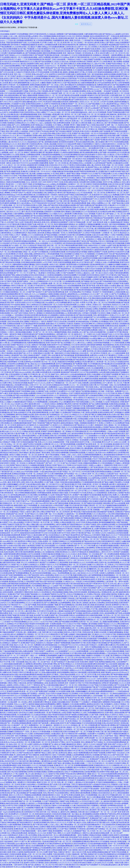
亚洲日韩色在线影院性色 (67, 45)
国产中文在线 (119, 685)
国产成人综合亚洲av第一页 (37, 856)
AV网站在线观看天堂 (67, 522)
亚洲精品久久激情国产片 (11, 643)
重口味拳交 (10, 150)
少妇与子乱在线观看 (73, 742)
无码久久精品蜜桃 (70, 700)
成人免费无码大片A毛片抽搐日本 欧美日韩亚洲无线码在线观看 (53, 210)
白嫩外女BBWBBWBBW (41, 596)
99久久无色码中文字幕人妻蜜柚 (106, 199)
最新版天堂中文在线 (95, 854)
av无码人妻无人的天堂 (51, 319)
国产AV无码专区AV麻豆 (95, 499)
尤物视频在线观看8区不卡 (89, 423)
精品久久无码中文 (111, 715)
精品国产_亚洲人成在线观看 (55, 59)
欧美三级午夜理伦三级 (15, 670)
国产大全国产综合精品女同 (19, 220)
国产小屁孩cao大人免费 (28, 258)
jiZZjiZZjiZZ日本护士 (104, 347)
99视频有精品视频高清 (29, 45)
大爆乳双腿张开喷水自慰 (93, 34)
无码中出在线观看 (42, 264)
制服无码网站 (78, 575)
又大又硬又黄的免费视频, (112, 341)
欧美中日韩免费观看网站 (47, 617)
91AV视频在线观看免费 (104, 861)
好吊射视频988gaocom (41, 184)
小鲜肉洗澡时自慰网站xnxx (94, 237)
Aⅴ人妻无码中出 (8, 527)
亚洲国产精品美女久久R (19, 345)
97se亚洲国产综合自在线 (108, 376)
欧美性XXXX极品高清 (25, 76)
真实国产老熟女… (23, 281)
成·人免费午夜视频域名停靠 (101, 529)
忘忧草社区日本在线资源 (9, 658)
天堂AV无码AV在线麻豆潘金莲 (57, 694)
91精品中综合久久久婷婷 (96, 245)
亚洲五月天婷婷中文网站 (117, 763)
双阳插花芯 (99, 425)
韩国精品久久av (39, 738)
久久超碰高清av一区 (71, 514)
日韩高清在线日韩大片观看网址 (87, 806)
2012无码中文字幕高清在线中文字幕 (107, 190)
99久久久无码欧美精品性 (114, 647)
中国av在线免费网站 (121, 157)
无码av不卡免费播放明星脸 (74, 772)
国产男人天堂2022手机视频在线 (72, 594)
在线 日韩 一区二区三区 (55, 245)
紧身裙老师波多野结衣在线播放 (35, 567)
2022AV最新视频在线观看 (35, 349)
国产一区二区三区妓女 (52, 248)
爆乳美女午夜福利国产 (34, 469)
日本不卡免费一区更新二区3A (89, 319)
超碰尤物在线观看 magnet (76, 176)
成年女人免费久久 (69, 476)
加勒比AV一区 (103, 330)
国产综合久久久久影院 (21, 539)
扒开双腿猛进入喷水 (106, 322)
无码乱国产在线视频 (59, 660)
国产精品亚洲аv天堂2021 (96, 241)
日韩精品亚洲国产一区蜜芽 (37, 355)
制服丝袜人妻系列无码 (118, 114)
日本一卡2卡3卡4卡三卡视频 (46, 171)
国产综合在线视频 (45, 62)
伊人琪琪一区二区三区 (100, 186)
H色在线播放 (5, 34)
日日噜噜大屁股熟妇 (7, 123)
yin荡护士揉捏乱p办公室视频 (38, 744)
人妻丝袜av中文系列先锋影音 (85, 782)
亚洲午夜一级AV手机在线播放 (49, 455)
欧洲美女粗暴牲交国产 (106, 412)
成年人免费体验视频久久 (81, 467)
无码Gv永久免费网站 (26, 408)
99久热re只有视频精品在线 (71, 248)
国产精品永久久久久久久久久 (80, 740)
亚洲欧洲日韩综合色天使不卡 (62, 677)
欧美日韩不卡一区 (108, 349)
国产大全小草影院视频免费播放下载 (36, 106)
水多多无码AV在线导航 (78, 497)
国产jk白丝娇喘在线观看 (102, 197)
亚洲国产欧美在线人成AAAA (36, 328)
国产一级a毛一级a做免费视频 (116, 220)
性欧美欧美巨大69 (72, 865)
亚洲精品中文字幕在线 (64, 529)
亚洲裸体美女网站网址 (119, 161)
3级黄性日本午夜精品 (12, 277)
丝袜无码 (25, 87)
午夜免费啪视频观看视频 (28, 114)
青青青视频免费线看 (82, 355)
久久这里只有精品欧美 (111, 402)
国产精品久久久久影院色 (45, 450)
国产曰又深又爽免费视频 (26, 681)
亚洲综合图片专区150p (113, 858)
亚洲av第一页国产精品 (18, 199)
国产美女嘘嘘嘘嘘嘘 (26, 738)
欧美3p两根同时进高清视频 (55, 626)
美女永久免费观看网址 (59, 780)
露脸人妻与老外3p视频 (101, 93)
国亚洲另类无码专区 (45, 326)
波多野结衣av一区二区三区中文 (38, 613)
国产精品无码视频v (51, 235)
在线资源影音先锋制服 (39, 508)
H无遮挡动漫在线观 (106, 803)
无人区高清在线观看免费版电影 (115, 742)
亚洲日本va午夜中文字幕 (72, 632)
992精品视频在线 (8, 290)
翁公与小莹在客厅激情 (29, 309)
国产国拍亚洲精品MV (75, 524)
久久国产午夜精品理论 (50, 801)
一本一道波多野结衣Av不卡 (54, 527)
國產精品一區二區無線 (63, 431)
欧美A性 (10, 491)
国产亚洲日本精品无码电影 (88, 537)
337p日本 (93, 57)
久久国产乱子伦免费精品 (117, 294)
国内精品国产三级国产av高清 (85, 260)
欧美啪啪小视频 (79, 655)
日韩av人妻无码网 (86, 729)
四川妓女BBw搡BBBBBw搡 (94, 434)
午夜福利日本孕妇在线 (80, 808)
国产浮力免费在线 (120, 476)
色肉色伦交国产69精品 (66, 195)
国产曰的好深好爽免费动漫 (54, 292)
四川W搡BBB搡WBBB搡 (37, 787)
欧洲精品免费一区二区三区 (109, 833)
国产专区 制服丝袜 (32, 755)
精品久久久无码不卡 (111, 176)
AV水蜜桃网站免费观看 (108, 319)
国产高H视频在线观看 (34, 793)
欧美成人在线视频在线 (121, 324)
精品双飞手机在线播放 (35, 193)
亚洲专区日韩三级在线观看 (32, 763)
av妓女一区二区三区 (16, 152)
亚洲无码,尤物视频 (82, 36)
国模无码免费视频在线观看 (52, 53)
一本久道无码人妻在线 (91, 43)
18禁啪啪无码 (31, 429)
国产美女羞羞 (26, 620)
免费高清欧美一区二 (7, 569)
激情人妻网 (69, 40)
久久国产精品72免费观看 (67, 829)
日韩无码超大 (5, 31)
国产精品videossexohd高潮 (21, 372)
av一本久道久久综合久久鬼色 (115, 216)
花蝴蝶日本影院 (108, 835)
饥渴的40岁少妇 (69, 283)
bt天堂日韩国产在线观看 (109, 374)
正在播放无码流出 (77, 317)
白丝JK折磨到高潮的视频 (88, 429)
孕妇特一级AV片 (33, 529)
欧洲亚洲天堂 (83, 567)
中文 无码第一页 (79, 446)
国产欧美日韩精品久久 (66, 664)
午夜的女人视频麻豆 (83, 349)
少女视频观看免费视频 (62, 820)
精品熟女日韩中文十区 (90, 357)
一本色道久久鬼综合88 (14, 351)
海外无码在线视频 (50, 307)
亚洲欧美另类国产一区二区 (71, 104)
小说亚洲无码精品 (48, 841)
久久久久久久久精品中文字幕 (114, 368)
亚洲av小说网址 (124, 421)
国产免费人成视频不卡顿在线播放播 (74, 634)
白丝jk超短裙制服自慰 (78, 374)
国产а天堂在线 (70, 349)
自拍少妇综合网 (13, 322)
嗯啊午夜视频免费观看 (12, 497)
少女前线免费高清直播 (57, 252)
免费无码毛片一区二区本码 (73, 237)
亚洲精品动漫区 (42, 176)
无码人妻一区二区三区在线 (34, 267)
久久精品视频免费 (40, 408)
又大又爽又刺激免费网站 (16, 603)
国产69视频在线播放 (74, 723)
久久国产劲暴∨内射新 (96, 715)
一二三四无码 (26, 74)
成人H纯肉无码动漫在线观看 (50, 218)
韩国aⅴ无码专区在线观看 (78, 592)
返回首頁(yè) (86, 24)
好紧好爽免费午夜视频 (59, 226)
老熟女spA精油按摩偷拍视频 (39, 220)
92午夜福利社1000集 (90, 161)
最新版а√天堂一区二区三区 (31, 854)
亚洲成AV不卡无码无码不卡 (46, 393)
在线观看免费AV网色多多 (42, 702)
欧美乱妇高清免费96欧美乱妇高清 (63, 827)
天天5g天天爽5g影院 (63, 351)
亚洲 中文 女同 (39, 317)
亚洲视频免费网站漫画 (109, 421)
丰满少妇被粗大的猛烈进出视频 (100, 501)
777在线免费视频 (69, 157)
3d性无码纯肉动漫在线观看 (72, 243)
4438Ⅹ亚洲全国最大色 (96, 100)
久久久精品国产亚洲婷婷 (51, 129)
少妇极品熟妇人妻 (57, 734)
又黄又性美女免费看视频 (60, 453)
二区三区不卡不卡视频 (36, 759)
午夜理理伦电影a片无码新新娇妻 (77, 264)
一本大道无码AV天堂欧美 (98, 353)
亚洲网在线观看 (115, 76)
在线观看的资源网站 (79, 91)
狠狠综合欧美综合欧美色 (113, 68)
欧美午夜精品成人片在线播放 (42, 125)
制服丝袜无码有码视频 (65, 171)
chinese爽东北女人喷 (99, 123)
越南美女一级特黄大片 (54, 725)
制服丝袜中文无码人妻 (114, 446)
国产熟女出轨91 (119, 590)
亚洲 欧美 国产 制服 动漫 (73, 486)
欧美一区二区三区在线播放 (103, 444)
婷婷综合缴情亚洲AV (120, 694)
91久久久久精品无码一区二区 (115, 408)
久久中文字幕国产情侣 (73, 357)
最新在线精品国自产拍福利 (22, 510)
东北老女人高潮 (109, 649)
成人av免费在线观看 (36, 789)
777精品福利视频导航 (10, 651)
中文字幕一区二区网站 (51, 522)
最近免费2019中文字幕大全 (43, 260)
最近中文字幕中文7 (64, 307)
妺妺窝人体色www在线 (22, 298)
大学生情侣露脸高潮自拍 (11, 97)
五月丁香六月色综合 (93, 127)
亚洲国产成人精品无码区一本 (82, 133)
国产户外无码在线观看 (8, 499)
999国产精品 (38, 768)
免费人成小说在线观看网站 (45, 524)
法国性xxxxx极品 (95, 465)
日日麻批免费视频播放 (115, 632)
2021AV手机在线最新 (101, 133)
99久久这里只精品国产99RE (102, 334)
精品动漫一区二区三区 (15, 611)
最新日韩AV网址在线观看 (11, 87)
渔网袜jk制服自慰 (68, 609)
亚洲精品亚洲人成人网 (110, 592)
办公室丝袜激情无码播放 (117, 543)
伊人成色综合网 (19, 755)
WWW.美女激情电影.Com (62, 467)
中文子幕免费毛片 (110, 355)
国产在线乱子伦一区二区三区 (89, 114)
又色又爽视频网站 (9, 415)
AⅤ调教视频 (32, 167)
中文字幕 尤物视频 (93, 510)
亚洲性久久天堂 (54, 417)
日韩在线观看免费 (105, 630)
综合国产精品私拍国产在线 (78, 746)
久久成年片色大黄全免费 (9, 801)
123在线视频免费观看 (42, 861)
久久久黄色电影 (55, 666)
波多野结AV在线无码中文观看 (60, 74)
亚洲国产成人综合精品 (34, 410)
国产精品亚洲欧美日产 (25, 822)
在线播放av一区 (116, 229)
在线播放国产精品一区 (81, 831)
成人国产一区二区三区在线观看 (35, 717)
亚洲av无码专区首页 (7, 761)
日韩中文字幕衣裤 (77, 533)
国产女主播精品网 (51, 603)
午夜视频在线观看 (20, 677)
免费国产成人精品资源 (114, 508)
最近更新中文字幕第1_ (51, 675)
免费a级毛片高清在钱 (46, 269)
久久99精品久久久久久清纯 (78, 415)
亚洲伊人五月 (98, 736)
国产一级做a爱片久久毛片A (59, 649)
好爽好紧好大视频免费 (61, 326)
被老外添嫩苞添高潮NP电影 (108, 258)
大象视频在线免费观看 (43, 601)
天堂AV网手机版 (64, 784)
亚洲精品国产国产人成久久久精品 (43, 207)
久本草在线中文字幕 (111, 660)
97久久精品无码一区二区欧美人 (103, 565)
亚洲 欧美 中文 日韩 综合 (68, 188)
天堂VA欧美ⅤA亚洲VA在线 (115, 438)
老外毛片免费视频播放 (64, 364)
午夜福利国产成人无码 (18, 355)
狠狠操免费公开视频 (106, 379)
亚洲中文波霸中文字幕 (107, 248)
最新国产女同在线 (73, 131)
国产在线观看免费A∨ (41, 381)
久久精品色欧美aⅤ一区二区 (94, 761)
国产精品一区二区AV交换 (58, 746)
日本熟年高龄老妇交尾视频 (51, 554)
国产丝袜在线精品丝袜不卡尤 (13, 567)
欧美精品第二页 (37, 341)
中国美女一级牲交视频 (42, 290)
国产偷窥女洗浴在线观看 (93, 503)
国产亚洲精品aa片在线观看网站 (40, 848)
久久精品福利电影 (83, 150)
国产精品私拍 (75, 199)
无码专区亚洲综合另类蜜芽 (69, 106)
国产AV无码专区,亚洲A (60, 97)
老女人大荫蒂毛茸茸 (30, 351)
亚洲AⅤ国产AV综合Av (116, 744)
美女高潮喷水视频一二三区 (81, 763)
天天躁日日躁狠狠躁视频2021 (107, 782)
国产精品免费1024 (83, 598)
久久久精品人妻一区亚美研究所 (45, 491)
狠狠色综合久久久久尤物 (29, 62)
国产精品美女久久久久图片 (84, 425)
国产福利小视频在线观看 (28, 95)
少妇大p (71, 231)
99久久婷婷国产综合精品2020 (24, 518)
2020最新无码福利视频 (107, 51)
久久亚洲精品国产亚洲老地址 (70, 412)
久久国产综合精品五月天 (84, 283)
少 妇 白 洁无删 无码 (85, 607)
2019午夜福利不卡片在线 (78, 493)
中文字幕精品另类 (38, 303)
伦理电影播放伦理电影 (42, 734)
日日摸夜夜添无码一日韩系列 (47, 195)
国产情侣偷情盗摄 (68, 355)
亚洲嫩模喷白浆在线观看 (26, 721)
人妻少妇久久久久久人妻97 (15, 212)
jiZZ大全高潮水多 (123, 152)
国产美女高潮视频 (65, 605)
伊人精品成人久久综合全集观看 (52, 751)
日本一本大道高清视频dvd (20, 778)
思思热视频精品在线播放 (121, 110)
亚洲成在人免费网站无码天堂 (52, 296)
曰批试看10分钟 (96, 341)
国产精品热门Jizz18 (108, 108)
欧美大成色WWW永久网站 (104, 778)
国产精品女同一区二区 (86, 201)
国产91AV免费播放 (46, 186)
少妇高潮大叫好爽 (75, 62)
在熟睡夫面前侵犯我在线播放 (30, 117)
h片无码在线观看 (93, 51)
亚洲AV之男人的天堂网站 (28, 835)
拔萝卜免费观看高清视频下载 (36, 197)
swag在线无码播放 (23, 210)
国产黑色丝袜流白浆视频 (11, 262)
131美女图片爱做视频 (32, 51)
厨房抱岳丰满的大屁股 (60, 493)
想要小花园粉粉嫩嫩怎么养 (12, 484)
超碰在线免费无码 (96, 469)
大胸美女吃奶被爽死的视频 (15, 182)
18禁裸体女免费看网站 (111, 469)
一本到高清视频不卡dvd (22, 508)
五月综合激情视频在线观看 (97, 844)
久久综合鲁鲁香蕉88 (10, 480)
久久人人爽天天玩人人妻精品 (82, 343)
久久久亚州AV (55, 518)
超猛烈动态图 (57, 157)
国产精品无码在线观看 (84, 315)
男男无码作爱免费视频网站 (27, 389)
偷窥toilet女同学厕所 (13, 288)
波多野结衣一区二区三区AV (119, 186)
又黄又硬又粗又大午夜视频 (72, 161)
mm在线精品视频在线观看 (113, 417)
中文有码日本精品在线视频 (23, 666)
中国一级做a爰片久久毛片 (99, 598)
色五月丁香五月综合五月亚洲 (26, 660)
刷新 (77, 24)
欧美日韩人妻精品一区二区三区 (70, 727)
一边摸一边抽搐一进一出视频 (19, 459)
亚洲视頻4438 (44, 799)
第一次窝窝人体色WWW (29, 799)
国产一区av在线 (41, 133)
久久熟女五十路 (44, 560)
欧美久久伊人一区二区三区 (97, 119)
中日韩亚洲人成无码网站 (86, 829)
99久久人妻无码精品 (36, 700)
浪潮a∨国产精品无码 (50, 205)
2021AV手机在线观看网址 (89, 372)
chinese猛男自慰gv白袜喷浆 (97, 478)
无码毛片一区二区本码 (12, 784)
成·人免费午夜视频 (68, 370)
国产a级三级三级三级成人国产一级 (92, 717)
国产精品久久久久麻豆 (68, 347)
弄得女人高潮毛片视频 (42, 827)
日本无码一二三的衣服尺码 (83, 40)
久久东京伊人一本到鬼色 (31, 427)
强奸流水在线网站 (18, 296)
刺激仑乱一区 (15, 57)
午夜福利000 (96, 328)
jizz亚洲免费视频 (78, 755)
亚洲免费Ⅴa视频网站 (13, 617)
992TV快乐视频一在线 (105, 385)
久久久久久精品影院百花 (35, 603)
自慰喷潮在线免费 (104, 229)
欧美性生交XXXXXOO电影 (72, 421)
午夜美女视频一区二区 (10, 205)
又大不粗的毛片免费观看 (64, 768)
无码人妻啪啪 (85, 742)
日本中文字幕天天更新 (8, 281)
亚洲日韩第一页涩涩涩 (45, 389)
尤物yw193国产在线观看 (117, 431)
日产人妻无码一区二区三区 (112, 383)
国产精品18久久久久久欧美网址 (39, 38)
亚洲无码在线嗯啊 (70, 275)
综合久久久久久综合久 (69, 554)
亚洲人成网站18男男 (44, 558)
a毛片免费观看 (36, 586)
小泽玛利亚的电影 (17, 140)
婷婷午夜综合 (39, 288)
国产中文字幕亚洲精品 (117, 201)
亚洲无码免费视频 (65, 262)
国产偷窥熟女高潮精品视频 (78, 715)
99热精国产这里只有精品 (41, 780)
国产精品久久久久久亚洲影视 (19, 571)
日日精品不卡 (25, 157)
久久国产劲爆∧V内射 (51, 482)
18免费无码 (50, 651)
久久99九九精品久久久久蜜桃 (96, 307)
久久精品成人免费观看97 (56, 34)
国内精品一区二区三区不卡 (119, 133)
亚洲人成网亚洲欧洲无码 (119, 516)
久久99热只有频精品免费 (72, 376)
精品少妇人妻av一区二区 (34, 662)
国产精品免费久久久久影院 (10, 155)
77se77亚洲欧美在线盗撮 (108, 89)
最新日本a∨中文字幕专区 (81, 262)
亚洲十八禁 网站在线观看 (20, 178)
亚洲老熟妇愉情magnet (75, 436)
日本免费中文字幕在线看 (98, 336)
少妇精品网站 (53, 402)
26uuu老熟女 (50, 303)
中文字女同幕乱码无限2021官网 (31, 205)
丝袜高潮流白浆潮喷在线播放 (100, 567)
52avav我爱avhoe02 (56, 214)
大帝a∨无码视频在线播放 (47, 36)
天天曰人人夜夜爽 (77, 856)
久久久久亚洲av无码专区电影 (33, 607)
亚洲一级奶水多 (68, 53)
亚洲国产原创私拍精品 (29, 97)
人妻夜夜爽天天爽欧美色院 (73, 214)
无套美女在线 (123, 125)
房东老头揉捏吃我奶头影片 (73, 258)
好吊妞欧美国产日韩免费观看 (97, 639)
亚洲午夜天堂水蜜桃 (55, 421)
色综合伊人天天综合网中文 (92, 837)
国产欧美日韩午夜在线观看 (14, 717)
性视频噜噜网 (24, 85)
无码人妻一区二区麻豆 (65, 782)
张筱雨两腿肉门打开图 (15, 362)
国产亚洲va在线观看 (122, 613)
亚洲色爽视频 (68, 290)
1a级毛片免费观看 (44, 57)
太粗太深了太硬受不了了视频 (27, 326)
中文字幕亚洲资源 (85, 590)
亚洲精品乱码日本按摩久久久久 (63, 385)
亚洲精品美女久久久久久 (38, 417)
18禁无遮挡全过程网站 (54, 286)
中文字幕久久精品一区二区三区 (51, 43)
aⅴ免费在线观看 (68, 687)
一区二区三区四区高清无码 (38, 543)
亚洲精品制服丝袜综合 (51, 588)
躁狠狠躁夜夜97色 (44, 97)
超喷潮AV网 (105, 114)
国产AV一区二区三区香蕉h (88, 47)
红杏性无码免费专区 (79, 844)
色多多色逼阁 (9, 552)
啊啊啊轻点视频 (43, 338)
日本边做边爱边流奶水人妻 (110, 865)
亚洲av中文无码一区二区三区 (83, 207)
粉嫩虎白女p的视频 (42, 518)
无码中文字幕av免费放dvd (112, 182)
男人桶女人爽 (27, 376)
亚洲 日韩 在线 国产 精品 (107, 579)
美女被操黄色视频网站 (40, 556)
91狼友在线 (22, 683)
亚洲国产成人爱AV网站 (29, 727)
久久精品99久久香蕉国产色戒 (78, 226)
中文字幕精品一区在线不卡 (91, 292)
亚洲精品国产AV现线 (97, 759)
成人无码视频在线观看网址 (23, 40)
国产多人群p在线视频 (18, 793)
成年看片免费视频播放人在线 (37, 683)
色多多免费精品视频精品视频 (97, 852)
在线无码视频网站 (63, 672)
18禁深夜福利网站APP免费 (68, 330)
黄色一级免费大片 (19, 782)
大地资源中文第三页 (47, 368)
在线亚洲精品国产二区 (83, 195)
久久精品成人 (30, 803)
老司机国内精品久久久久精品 (30, 277)
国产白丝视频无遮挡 (78, 510)
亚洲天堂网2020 (62, 78)
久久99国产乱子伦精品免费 (101, 174)
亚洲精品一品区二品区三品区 (111, 328)
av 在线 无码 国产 (6, 776)
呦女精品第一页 (57, 290)
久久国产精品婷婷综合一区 (64, 269)
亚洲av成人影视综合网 (59, 38)
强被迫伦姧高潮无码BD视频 (76, 858)
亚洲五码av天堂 (35, 91)
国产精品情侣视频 (48, 376)
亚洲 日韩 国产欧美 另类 (90, 286)
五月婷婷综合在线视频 (54, 630)
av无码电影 (26, 461)
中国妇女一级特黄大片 (71, 748)
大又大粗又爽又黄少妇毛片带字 (59, 856)
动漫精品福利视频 (66, 360)
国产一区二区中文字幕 (55, 197)
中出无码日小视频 (104, 313)
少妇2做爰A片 (66, 55)
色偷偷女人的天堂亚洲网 (83, 324)
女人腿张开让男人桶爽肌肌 (67, 812)
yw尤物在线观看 (120, 292)
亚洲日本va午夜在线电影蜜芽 (13, 51)
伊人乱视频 (100, 171)
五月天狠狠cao (58, 125)
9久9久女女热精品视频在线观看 (73, 620)
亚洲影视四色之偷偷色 (118, 317)
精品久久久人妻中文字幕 (104, 157)
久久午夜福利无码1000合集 (60, 51)
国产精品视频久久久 (111, 279)
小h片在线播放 (87, 93)
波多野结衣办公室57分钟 (26, 601)
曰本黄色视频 (86, 459)
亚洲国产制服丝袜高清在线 (49, 670)
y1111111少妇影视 (117, 827)
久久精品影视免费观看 (74, 298)
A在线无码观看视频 (109, 461)
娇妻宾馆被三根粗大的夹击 (40, 679)
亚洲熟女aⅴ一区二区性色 (43, 658)
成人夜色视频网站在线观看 (89, 814)
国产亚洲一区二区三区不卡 (118, 816)
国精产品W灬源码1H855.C (60, 374)
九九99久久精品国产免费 (98, 744)
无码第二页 (115, 729)
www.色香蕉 (86, 531)
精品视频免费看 (36, 178)
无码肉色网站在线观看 (77, 453)
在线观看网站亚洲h (85, 736)
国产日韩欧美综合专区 (79, 100)
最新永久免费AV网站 (116, 277)
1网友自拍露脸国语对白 (29, 229)
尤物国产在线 (93, 662)
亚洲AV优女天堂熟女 (56, 696)
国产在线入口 (69, 108)
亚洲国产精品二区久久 (61, 740)
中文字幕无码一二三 (54, 787)
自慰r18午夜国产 (115, 611)
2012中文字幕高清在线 (56, 169)
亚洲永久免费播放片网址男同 (61, 404)
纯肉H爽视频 (7, 579)
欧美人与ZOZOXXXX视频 (114, 250)
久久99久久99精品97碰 (119, 174)
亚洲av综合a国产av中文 (40, 74)
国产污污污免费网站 (113, 210)
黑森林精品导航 (56, 220)
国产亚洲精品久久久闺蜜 (102, 283)
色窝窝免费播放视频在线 (36, 343)
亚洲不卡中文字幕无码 (108, 275)
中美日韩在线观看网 (22, 127)
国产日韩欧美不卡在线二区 (61, 91)
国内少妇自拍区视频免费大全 (55, 267)
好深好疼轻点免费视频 (16, 364)
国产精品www (61, 119)
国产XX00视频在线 (41, 252)
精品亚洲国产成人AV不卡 (23, 353)
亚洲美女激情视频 (95, 271)
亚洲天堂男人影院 (18, 482)
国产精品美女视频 (15, 763)
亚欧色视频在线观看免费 (13, 664)
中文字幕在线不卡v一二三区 (17, 605)
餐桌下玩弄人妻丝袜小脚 (60, 501)
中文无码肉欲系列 (109, 825)
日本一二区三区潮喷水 (28, 119)
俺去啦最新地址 (109, 345)
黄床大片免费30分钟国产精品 (115, 171)
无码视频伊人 (109, 704)
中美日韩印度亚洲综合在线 (79, 584)
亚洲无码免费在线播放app (27, 641)
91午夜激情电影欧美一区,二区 (72, 647)
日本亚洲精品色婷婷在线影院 (31, 262)
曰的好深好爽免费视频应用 (58, 146)
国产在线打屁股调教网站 (14, 575)
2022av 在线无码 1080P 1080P (36, 182)
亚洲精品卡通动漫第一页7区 (55, 233)
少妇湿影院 (71, 322)
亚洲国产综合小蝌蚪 (54, 833)
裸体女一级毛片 (83, 744)
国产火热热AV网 (104, 161)
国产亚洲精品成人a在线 (57, 713)
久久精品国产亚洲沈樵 (23, 569)
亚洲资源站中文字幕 (31, 812)
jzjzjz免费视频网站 (64, 603)
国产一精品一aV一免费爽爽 (35, 655)
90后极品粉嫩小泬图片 (102, 40)
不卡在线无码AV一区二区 (84, 190)
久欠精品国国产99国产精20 (34, 582)
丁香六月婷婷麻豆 (88, 178)
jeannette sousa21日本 (11, 381)
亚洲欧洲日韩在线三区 (82, 636)
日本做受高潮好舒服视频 (13, 271)
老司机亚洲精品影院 (117, 791)
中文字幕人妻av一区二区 (95, 303)
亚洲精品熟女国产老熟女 (119, 732)
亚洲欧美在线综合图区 (104, 548)
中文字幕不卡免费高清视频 (85, 157)
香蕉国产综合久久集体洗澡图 (31, 535)
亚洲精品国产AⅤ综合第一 (53, 776)
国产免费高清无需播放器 (98, 820)
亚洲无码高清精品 (112, 603)
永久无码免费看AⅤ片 (75, 300)
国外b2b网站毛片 (70, 64)
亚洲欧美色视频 (74, 250)
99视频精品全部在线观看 (30, 598)
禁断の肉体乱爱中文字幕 (38, 438)
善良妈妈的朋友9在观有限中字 (115, 455)
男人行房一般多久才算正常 (61, 121)
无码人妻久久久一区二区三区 (115, 237)
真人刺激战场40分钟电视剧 (64, 362)
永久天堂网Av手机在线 (92, 594)
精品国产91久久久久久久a (37, 383)
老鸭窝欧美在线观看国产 (60, 222)
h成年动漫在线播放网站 (93, 850)
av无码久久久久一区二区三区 (89, 102)
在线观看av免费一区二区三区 (52, 283)
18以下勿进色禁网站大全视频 (53, 736)
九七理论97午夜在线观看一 (92, 233)
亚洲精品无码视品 (66, 366)
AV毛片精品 (55, 174)
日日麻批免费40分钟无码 (52, 341)
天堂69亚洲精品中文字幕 (46, 49)
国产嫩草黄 (104, 277)
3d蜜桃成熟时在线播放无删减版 (23, 264)
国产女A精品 (53, 744)
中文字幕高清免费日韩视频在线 (84, 366)
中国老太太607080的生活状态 (77, 465)
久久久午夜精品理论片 (52, 634)
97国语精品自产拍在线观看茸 (103, 218)
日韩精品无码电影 (95, 835)
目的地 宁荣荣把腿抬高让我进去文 (16, 647)
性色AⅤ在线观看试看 (90, 727)
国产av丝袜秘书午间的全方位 (100, 784)
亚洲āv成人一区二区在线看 (81, 121)
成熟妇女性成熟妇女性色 (25, 275)
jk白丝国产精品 (56, 761)
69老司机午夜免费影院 (80, 404)
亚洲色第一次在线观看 (117, 700)
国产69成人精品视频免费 (23, 307)
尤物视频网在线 (58, 40)
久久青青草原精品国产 (74, 233)
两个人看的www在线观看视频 (48, 366)
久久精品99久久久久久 (8, 136)
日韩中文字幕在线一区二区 (20, 286)
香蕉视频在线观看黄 (11, 117)
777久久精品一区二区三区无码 (38, 199)
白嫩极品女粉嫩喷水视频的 (117, 264)
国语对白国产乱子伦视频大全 (104, 81)
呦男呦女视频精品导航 (107, 662)
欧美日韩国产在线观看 (97, 753)
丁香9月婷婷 (89, 387)
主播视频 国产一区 (38, 620)
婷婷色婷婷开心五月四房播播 (35, 140)
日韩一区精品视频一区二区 (95, 220)
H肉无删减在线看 (99, 797)
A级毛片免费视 (61, 524)
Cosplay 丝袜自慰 (64, 387)
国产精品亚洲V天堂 (16, 863)
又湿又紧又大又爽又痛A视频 (81, 123)
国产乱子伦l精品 (97, 742)
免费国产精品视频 (33, 537)
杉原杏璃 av (87, 243)
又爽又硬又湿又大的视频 (87, 812)
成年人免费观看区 (51, 387)
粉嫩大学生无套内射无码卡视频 (76, 505)
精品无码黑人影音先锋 (36, 233)
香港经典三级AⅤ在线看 (54, 719)
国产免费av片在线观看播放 (60, 199)
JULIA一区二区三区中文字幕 (86, 675)
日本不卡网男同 (75, 393)
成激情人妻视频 (68, 72)
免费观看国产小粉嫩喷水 (95, 406)
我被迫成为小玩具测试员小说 (102, 518)
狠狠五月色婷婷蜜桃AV (85, 144)
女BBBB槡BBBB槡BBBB (44, 398)
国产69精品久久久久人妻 (45, 446)
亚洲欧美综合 (66, 129)
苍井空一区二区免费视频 (116, 844)
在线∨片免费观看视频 (111, 262)
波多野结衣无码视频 (90, 258)
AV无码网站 (94, 322)
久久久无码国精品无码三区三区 (84, 848)
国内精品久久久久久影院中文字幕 (47, 774)
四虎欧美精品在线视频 (117, 404)
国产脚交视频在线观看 (112, 776)
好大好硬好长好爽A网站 (107, 212)
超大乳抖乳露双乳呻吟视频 (18, 531)
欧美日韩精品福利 (72, 791)
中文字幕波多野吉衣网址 (30, 710)
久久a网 (73, 806)
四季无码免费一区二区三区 (95, 738)
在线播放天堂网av (44, 357)
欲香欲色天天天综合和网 (27, 138)
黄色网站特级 (52, 717)
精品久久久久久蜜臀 (79, 351)
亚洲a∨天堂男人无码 (91, 300)
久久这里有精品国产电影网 (102, 163)
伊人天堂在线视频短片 (106, 463)
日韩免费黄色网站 (86, 81)
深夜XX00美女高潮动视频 (72, 706)
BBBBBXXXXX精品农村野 (67, 144)
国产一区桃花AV (96, 262)
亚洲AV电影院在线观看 (101, 791)
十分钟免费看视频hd (41, 76)
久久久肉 (6, 465)
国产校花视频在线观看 (82, 76)
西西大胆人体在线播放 (58, 436)
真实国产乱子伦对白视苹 (78, 601)
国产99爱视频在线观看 (35, 548)
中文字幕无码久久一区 (100, 763)
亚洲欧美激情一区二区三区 (40, 742)
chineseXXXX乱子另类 (83, 770)
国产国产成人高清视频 (62, 343)
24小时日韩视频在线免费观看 (82, 70)
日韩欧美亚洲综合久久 (53, 489)
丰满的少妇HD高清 (61, 450)
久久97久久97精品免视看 (119, 598)
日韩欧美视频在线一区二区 (86, 410)
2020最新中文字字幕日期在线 (117, 332)
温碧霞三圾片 (49, 419)
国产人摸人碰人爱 (34, 748)
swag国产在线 (111, 245)
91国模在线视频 (53, 294)
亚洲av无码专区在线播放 (79, 501)
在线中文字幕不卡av (107, 419)
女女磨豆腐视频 (50, 250)
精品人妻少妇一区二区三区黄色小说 (84, 129)
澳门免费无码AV (82, 45)
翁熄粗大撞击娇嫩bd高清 (61, 702)
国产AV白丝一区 (61, 721)
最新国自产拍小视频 (108, 370)
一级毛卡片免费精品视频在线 (94, 647)
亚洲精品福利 (121, 825)
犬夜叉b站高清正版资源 (121, 387)
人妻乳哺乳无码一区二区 (64, 334)
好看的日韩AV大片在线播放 (99, 841)
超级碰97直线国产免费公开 (12, 360)
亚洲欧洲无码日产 (23, 226)
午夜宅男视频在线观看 (115, 123)
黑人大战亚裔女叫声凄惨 (92, 421)
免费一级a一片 (112, 125)
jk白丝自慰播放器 (27, 630)
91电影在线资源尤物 (88, 512)
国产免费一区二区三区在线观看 (108, 571)
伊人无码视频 (97, 402)
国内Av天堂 (87, 298)
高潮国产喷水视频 (46, 467)
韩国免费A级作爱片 (109, 484)
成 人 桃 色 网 (96, 721)
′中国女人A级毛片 (25, 512)
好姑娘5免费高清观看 (118, 486)
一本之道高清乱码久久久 (95, 176)
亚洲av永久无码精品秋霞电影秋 (17, 256)
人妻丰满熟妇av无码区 (47, 529)
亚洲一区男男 (80, 303)
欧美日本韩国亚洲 (77, 387)
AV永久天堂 (120, 748)
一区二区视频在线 (40, 421)
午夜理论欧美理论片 (7, 250)
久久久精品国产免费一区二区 (58, 93)
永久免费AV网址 (6, 383)
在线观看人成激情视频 (30, 440)
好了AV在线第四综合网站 (51, 178)
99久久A (34, 281)
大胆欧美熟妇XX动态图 (41, 353)
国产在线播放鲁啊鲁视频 (37, 858)
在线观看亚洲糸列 (69, 438)
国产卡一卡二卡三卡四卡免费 (85, 546)
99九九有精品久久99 (115, 467)
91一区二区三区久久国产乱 (55, 738)
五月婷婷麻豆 (17, 850)
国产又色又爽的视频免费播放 (52, 748)
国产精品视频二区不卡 (39, 169)
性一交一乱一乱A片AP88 (47, 550)
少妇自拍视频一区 (99, 696)
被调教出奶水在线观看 (120, 719)
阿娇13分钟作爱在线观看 (117, 351)
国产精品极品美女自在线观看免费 (113, 364)
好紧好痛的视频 (16, 252)
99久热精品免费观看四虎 (89, 803)
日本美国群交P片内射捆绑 (80, 326)
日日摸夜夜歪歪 (30, 816)
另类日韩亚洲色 (85, 719)
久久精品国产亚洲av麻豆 (11, 668)
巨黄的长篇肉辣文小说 (8, 188)
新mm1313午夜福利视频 (41, 732)
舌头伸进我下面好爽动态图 (53, 548)
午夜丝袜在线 (108, 389)
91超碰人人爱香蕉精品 (30, 271)
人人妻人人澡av (123, 376)
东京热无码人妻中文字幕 (114, 188)
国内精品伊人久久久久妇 (37, 833)
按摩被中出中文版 (59, 867)
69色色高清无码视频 (59, 814)
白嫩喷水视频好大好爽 (48, 83)
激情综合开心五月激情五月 (27, 425)
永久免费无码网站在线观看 (116, 436)
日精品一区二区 (28, 252)
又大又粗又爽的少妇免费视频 (30, 78)
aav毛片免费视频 (61, 303)
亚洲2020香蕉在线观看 (99, 846)
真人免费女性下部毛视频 (37, 345)
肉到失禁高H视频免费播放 (66, 127)
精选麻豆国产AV (90, 317)
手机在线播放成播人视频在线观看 (35, 698)
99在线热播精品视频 (121, 142)
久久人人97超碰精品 (39, 294)
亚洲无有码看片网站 (50, 664)
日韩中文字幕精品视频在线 (19, 520)
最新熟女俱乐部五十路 (95, 704)
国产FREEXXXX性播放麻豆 (71, 178)
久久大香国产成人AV (15, 565)
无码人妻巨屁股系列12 (101, 315)
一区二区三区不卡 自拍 (73, 383)
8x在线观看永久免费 (65, 279)
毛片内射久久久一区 (94, 497)
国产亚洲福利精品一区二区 (108, 601)
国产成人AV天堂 (109, 169)
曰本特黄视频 (14, 338)
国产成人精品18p (30, 364)
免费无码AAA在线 (97, 355)
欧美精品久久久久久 (89, 294)
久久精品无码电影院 (35, 736)
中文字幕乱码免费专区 (53, 844)
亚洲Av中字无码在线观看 (40, 72)
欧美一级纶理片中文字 (29, 108)
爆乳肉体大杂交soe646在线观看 (61, 613)
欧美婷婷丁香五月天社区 (56, 408)
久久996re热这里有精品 (15, 719)
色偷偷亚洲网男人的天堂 (24, 489)
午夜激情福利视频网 (14, 53)
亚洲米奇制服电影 (86, 787)
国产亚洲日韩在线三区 (99, 467)
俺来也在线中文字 (108, 288)
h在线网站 (45, 746)
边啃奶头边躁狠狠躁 (23, 216)
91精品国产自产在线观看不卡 (90, 865)
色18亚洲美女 (90, 78)
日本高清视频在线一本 (114, 577)
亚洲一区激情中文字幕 (73, 683)
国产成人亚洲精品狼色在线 (12, 106)
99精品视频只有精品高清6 (17, 797)
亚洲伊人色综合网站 (28, 784)
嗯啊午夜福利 (16, 100)
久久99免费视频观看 (40, 402)
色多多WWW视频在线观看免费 (70, 461)
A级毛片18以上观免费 (57, 264)
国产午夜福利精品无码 (108, 281)
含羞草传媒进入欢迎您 (73, 459)
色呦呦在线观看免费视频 (96, 653)
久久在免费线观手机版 (121, 423)
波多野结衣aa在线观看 (90, 613)
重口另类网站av (63, 393)
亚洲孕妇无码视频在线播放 (12, 461)
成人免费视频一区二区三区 (110, 167)
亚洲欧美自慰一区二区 (22, 829)
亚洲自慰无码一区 (26, 381)
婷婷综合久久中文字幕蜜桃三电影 (53, 427)
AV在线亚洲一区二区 (27, 814)
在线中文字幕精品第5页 (80, 552)
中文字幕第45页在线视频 (63, 400)
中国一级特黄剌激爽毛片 (55, 668)
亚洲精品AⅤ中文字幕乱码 (120, 799)
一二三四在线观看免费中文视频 (17, 91)
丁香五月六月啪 (49, 768)
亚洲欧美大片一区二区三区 (64, 765)
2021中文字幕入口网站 (50, 622)
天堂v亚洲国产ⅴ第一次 (12, 598)
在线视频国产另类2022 (62, 818)
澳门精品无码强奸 (118, 197)
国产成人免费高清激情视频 (99, 404)
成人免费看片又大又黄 (118, 38)
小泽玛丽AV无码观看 (89, 313)
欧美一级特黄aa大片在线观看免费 (30, 129)
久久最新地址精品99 (122, 778)
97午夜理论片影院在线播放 (76, 165)
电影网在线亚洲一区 (31, 852)
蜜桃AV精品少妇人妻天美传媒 (73, 117)
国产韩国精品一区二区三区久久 (29, 746)
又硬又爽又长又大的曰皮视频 (52, 632)
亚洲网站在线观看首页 (56, 772)
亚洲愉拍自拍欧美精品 (48, 336)
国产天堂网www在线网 (70, 567)
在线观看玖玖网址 (33, 64)
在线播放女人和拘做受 (101, 55)
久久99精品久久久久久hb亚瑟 (53, 810)
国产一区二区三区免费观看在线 (99, 799)
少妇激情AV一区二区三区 (76, 184)
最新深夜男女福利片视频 (57, 176)
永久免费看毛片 (81, 224)
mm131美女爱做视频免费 (72, 286)
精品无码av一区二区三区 (117, 537)
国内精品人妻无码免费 (114, 620)
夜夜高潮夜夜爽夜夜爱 (40, 412)
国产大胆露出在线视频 (16, 110)
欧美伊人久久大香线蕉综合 (58, 396)
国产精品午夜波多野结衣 (72, 535)
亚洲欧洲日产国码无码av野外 (110, 814)
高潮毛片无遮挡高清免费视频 (97, 184)
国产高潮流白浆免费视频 (11, 309)
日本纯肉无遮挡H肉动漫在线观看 (75, 799)
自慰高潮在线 (121, 484)
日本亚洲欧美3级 (56, 72)
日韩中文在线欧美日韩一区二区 (113, 856)
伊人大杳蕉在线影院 (16, 708)
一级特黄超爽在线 (86, 791)
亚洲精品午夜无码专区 (40, 510)
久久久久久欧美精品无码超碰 (43, 765)
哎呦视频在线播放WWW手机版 (107, 626)
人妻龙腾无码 (45, 761)
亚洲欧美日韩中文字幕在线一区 (63, 757)
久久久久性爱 (120, 205)
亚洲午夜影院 (103, 537)
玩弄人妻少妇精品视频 (63, 277)
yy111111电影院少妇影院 (96, 491)
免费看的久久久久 (97, 440)
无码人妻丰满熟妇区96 (68, 85)
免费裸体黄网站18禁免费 (39, 539)
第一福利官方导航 (31, 110)
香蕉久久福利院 (18, 852)
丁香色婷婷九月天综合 (107, 539)
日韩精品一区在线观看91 (81, 440)
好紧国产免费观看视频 (62, 643)
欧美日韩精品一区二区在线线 (88, 554)
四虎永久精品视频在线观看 (115, 239)
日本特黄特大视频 (99, 535)
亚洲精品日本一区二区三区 (12, 503)
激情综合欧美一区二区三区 (49, 710)
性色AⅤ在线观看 (42, 243)
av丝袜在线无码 (122, 226)
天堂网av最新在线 (115, 360)
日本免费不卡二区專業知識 (12, 607)
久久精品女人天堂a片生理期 (116, 155)
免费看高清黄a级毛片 (105, 85)
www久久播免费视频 (56, 256)
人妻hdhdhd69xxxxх (103, 260)
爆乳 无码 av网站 (39, 512)
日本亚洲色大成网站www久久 (71, 670)
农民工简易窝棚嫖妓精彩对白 (94, 713)
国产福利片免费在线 (84, 205)
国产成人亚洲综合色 (60, 753)
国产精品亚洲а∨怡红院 (69, 679)
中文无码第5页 (113, 478)
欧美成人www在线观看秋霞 (97, 493)
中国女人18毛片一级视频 (18, 235)
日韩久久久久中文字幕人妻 (87, 229)
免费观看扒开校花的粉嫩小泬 (113, 702)
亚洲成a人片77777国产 (52, 770)
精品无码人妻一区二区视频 (28, 560)
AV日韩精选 (67, 586)
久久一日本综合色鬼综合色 (35, 729)
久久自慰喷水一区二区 (71, 729)
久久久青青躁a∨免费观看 (65, 546)
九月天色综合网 (33, 43)
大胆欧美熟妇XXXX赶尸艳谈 (88, 685)
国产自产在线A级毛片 (75, 543)
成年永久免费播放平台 (18, 634)
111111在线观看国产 (62, 651)
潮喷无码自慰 (81, 127)
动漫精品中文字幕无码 (18, 38)
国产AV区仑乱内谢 (7, 72)
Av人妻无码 (111, 148)
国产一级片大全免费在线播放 (105, 256)
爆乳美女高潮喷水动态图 (25, 415)
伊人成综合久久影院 (117, 448)
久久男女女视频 (26, 283)
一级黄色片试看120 (112, 717)
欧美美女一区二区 (24, 742)
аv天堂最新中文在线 (18, 104)
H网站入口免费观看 (120, 389)
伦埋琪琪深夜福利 (28, 334)
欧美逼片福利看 (35, 431)
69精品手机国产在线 (41, 666)
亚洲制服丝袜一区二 (48, 78)
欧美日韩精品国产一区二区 (38, 696)
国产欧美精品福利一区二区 (47, 231)
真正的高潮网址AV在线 (100, 66)
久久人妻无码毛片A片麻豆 (102, 110)
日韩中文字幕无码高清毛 (37, 34)
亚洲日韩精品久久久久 (77, 562)
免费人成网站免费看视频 (13, 427)
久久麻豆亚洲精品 (43, 436)
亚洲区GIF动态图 (100, 632)
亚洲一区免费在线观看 (53, 624)
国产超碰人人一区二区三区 (116, 214)
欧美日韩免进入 (40, 275)
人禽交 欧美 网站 (30, 611)
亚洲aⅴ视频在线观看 (49, 672)
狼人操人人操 (75, 573)
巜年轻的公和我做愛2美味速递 (68, 508)
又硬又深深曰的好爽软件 (30, 368)
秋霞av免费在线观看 (26, 651)
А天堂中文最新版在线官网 (27, 180)
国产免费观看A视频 (80, 364)
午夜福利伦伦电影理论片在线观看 (96, 543)
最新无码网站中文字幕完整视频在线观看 (57, 136)
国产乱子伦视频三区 (117, 520)
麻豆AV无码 (13, 83)
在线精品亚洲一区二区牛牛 (10, 533)
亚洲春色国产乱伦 (39, 668)
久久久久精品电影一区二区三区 (108, 410)
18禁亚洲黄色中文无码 (101, 448)
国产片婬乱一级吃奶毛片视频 (10, 334)
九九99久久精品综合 (107, 533)
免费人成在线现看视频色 (83, 516)
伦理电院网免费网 (58, 480)
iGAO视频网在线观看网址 (24, 150)
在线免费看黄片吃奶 (16, 112)
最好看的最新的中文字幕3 (120, 298)
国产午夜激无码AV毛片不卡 (99, 584)
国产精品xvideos (40, 577)
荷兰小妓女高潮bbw (24, 203)
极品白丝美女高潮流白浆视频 (10, 269)
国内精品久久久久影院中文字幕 (18, 476)
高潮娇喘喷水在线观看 (107, 309)
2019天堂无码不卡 (6, 677)
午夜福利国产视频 (43, 423)
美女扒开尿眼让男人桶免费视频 (81, 448)
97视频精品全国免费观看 (32, 795)
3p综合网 (102, 372)
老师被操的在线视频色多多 (87, 85)
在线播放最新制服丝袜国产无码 (25, 423)
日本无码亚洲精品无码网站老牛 (40, 584)
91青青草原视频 (52, 330)
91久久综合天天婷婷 (86, 197)
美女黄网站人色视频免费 (63, 419)
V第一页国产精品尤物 (116, 203)
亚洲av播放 (51, 133)
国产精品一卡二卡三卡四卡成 (51, 687)
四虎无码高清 (117, 529)
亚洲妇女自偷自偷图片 (27, 636)
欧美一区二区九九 (28, 691)
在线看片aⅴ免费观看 (107, 573)
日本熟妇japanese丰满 (30, 820)
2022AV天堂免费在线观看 (42, 480)
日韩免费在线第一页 (41, 713)
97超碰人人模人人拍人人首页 (71, 455)
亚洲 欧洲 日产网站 (58, 742)
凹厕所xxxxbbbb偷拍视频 (60, 806)
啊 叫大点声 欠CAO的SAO (111, 442)
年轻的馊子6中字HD (10, 243)
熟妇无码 (84, 155)
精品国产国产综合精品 (58, 131)
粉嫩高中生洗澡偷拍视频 (92, 495)
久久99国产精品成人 (7, 780)
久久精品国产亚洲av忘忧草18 (67, 607)
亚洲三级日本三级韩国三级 (81, 603)
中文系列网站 (120, 419)
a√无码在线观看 (78, 586)
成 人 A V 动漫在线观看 (117, 353)
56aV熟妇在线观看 (108, 59)
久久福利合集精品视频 (29, 57)
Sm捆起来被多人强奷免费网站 (13, 214)
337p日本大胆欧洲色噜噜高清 (82, 55)
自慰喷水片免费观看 (101, 290)
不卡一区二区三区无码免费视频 (114, 850)
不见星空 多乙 (101, 214)
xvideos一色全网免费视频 (60, 573)
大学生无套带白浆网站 (112, 396)
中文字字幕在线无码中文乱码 (42, 203)
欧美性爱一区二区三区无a (106, 362)
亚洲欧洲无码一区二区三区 (116, 193)
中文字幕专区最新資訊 (54, 729)
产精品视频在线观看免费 (27, 176)
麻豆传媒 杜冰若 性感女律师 (78, 662)
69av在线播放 (67, 808)
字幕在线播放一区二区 (71, 825)
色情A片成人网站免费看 (34, 482)
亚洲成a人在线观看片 (102, 617)
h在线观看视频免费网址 (21, 679)
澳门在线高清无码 (34, 841)
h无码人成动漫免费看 (107, 613)
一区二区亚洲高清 (82, 385)
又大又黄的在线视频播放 (39, 653)
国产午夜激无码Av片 (60, 186)
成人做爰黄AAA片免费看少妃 (92, 169)
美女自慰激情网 (124, 381)
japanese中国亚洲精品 (101, 550)
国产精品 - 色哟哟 (17, 577)
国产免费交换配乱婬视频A (44, 100)
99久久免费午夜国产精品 (48, 852)
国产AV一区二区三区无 (44, 332)
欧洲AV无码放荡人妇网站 (89, 309)
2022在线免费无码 (23, 715)
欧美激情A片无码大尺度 (97, 155)
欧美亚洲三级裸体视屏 (69, 102)
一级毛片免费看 (82, 835)
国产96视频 (32, 605)
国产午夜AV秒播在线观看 (24, 317)
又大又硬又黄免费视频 (104, 710)
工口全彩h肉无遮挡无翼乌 (16, 626)
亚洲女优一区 (124, 279)
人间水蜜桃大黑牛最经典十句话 (17, 789)
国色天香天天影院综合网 (31, 144)
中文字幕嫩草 (47, 763)
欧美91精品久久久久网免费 (111, 789)
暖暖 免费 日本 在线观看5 (75, 738)
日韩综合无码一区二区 (93, 856)
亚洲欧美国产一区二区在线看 (16, 201)
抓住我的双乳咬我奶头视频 (100, 146)
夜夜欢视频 (68, 288)
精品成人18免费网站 (61, 167)
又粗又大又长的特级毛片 (18, 146)
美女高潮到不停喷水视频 (105, 772)
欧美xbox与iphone (10, 742)
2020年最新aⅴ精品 (92, 562)
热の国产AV (36, 672)
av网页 (30, 702)
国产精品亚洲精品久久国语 (96, 180)
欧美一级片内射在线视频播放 (115, 224)
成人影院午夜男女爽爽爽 (96, 210)
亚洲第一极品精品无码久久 (94, 216)
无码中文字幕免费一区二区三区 (99, 827)
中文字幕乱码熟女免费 (78, 653)
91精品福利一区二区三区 (85, 708)
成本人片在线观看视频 (89, 795)
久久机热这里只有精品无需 (36, 245)
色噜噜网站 (100, 582)
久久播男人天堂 (43, 641)
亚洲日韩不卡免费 (44, 660)
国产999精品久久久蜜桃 (102, 729)
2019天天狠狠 (55, 239)
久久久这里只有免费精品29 (72, 833)
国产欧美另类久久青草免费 (108, 95)
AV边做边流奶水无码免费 (20, 791)
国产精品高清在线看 (38, 461)
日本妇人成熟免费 (38, 844)
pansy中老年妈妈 (27, 472)
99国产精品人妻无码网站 (62, 763)
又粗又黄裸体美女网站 (61, 448)
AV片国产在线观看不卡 (68, 273)
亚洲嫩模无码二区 (93, 569)
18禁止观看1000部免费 (39, 372)
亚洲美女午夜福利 (63, 497)
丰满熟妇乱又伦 (60, 229)
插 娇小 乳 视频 (73, 429)
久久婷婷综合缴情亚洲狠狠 (69, 152)
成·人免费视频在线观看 (56, 698)
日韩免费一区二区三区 (121, 472)
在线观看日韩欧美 (100, 607)
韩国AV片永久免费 (22, 250)
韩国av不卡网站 (123, 393)
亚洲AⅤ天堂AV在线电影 (94, 269)
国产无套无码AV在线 (78, 51)
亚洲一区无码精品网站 (73, 292)
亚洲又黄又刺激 (88, 605)
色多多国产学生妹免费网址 (85, 861)
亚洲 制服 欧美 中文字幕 (95, 438)
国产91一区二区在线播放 (34, 590)
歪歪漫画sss (52, 508)
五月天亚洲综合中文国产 (30, 497)
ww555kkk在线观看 (66, 76)
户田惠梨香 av (31, 49)
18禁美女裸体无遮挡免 (109, 594)
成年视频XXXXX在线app (60, 57)
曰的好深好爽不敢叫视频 (65, 550)
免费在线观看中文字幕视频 (57, 159)
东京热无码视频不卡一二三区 (41, 298)
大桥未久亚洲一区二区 (89, 474)
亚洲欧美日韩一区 (49, 305)
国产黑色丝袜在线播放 (66, 68)
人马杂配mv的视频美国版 (78, 478)
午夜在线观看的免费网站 (47, 110)
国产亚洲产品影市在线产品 (34, 839)
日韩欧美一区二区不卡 (111, 233)
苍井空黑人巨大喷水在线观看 (97, 351)
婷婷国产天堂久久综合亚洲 (57, 322)
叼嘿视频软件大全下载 (54, 201)
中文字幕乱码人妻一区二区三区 (39, 374)
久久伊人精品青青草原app (110, 104)
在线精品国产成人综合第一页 (16, 514)
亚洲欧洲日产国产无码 (16, 594)
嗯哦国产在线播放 (116, 330)
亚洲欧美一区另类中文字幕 (117, 820)
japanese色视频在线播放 (120, 531)
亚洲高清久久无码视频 (52, 212)
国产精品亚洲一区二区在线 (77, 119)
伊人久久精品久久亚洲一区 (89, 106)
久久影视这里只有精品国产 (35, 463)
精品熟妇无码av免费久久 (111, 495)
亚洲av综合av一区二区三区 (46, 119)
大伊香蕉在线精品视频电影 (93, 660)
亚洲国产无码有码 (47, 431)
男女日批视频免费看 (24, 406)
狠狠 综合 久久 (112, 307)
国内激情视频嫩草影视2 (107, 522)
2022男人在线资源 (27, 288)
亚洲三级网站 (24, 322)
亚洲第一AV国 (39, 472)
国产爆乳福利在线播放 (32, 806)
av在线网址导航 (39, 370)
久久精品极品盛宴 (104, 57)
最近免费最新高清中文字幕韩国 (64, 271)
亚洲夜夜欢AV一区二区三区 (95, 620)
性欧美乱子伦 (70, 626)
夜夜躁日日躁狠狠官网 (72, 379)
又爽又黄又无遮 (60, 816)
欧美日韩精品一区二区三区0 (48, 727)
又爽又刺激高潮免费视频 (104, 178)
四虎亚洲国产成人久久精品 (39, 256)
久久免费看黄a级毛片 (20, 233)
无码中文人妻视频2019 (37, 313)
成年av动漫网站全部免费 (106, 524)
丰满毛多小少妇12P (77, 216)
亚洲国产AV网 (39, 489)
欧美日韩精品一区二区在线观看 (79, 721)
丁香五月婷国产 (39, 651)
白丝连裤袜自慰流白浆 (15, 812)
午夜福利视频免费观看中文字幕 (62, 596)
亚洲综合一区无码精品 (39, 159)
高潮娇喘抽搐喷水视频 (8, 721)
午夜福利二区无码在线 (83, 53)
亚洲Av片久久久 (116, 315)
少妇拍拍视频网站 (78, 368)
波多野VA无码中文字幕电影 (34, 863)
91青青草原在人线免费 (45, 138)
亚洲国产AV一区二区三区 (97, 480)
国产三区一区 (92, 601)
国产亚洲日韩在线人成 (40, 569)
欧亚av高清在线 (82, 271)
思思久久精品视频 (93, 374)
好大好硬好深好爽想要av (26, 243)
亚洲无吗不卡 (10, 867)
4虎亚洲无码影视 (64, 491)
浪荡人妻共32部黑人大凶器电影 (17, 131)
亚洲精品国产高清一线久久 (82, 797)
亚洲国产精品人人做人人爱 (25, 448)
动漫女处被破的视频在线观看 (56, 681)
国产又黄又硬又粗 (72, 480)
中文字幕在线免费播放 (18, 622)
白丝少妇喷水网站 (103, 675)
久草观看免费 (92, 725)
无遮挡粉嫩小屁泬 (112, 241)
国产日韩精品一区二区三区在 (106, 829)
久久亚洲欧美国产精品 (29, 617)
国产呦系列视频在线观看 (120, 675)
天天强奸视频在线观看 (27, 831)
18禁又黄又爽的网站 (70, 201)
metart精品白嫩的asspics (98, 338)
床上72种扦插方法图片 (97, 839)
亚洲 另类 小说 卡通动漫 (48, 812)
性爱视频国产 (5, 159)
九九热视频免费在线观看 (71, 281)
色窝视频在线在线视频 (51, 311)
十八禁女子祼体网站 (116, 235)
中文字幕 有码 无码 (96, 417)
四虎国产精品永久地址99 (18, 465)
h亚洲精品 (82, 180)
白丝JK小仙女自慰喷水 (115, 607)
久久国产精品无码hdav (111, 457)
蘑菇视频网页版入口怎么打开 (29, 83)
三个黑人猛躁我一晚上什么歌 (23, 774)
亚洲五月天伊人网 (30, 188)
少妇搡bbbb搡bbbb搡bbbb (107, 645)
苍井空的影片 (15, 45)
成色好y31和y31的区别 (14, 751)
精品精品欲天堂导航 (16, 582)
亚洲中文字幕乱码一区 (83, 846)
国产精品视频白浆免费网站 (69, 622)
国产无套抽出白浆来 (93, 311)
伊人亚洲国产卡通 (76, 495)
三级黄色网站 (41, 429)
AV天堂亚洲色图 (86, 193)
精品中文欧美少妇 (21, 787)
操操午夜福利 (106, 672)
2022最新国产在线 (42, 391)
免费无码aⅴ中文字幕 (94, 822)
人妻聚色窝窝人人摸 (34, 632)
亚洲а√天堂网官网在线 (64, 207)
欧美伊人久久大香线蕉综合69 (63, 425)
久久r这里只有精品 (20, 543)
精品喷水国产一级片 (72, 256)
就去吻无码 (53, 683)
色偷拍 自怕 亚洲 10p (19, 529)
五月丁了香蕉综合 (34, 685)
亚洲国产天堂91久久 (47, 565)
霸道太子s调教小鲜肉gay (39, 47)
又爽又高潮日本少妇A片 (103, 708)
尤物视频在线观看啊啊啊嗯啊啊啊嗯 (69, 89)
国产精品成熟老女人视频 (82, 360)
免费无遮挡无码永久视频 (11, 562)
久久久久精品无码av (99, 514)
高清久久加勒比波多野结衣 (43, 237)
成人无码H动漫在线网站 (27, 436)
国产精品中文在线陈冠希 (78, 97)
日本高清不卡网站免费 (111, 837)
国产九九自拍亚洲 (22, 486)
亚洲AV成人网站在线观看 (82, 279)
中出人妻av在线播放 (16, 522)
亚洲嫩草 (105, 520)
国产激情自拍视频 (62, 503)
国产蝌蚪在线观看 (96, 226)
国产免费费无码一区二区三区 (63, 658)
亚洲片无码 (50, 343)
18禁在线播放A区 (6, 423)
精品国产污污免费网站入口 (49, 562)
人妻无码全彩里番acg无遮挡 (28, 36)
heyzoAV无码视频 (6, 396)
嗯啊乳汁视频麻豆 (63, 704)
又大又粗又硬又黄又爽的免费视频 (27, 761)
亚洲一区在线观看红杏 (26, 639)
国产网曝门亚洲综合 (103, 78)
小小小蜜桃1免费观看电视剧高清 (52, 537)
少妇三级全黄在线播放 (75, 434)
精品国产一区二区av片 (39, 571)
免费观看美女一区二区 (37, 725)
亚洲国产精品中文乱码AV (25, 190)
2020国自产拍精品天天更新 (10, 524)
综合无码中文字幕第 (92, 681)
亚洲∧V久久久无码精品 (17, 613)
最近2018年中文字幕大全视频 (13, 806)
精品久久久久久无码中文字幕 (105, 634)
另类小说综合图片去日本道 (88, 489)
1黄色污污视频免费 (19, 548)
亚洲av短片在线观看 (94, 91)
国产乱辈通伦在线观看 (72, 795)
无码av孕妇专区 (48, 793)
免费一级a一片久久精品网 (53, 514)
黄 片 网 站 (86, 341)
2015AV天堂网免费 (99, 112)
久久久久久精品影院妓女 (29, 142)
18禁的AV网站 (12, 683)
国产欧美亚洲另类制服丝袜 (83, 290)
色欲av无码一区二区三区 (18, 744)
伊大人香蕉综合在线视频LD (102, 324)
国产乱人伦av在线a (71, 197)
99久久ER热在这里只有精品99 (86, 645)
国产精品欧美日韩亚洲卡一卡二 (74, 220)
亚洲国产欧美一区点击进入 (116, 753)
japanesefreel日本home (119, 672)
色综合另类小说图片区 (15, 808)
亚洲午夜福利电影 (12, 311)
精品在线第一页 (97, 770)
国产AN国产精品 (68, 516)
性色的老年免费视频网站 (76, 780)
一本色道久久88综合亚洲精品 (85, 582)
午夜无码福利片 (79, 311)
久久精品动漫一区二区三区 (57, 429)
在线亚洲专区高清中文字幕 (79, 442)
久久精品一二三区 (21, 59)
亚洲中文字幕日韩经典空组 (80, 57)
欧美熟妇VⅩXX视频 (55, 476)
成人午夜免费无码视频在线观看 (107, 546)
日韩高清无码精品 (46, 271)
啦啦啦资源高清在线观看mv (93, 427)
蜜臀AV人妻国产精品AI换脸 (70, 174)
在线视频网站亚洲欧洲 (80, 841)
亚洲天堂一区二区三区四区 (89, 622)
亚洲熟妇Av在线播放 (31, 467)
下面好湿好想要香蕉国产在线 (16, 43)
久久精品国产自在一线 (113, 474)
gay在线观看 (54, 520)
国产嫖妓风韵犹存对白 (72, 296)
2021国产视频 (54, 412)
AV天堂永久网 (96, 349)
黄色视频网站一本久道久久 (63, 831)
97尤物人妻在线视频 (87, 256)
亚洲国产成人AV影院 (88, 125)
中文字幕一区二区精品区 (35, 474)
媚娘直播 (121, 664)
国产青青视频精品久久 (65, 689)
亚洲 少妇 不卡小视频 (109, 311)
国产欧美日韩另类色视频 (16, 410)
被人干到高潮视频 (30, 505)
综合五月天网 (81, 852)
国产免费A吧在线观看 (78, 499)
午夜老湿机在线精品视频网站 (70, 482)
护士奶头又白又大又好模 (104, 863)
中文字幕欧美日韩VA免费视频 (75, 734)
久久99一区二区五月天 (117, 53)
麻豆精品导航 (22, 856)
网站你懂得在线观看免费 (101, 298)
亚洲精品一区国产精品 (44, 70)
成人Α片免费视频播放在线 (17, 343)
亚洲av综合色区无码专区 (111, 723)
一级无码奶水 (106, 305)
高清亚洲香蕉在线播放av (104, 472)
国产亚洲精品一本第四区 (36, 694)
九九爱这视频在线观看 (39, 93)
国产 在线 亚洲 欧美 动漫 (98, 222)
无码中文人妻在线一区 (39, 459)
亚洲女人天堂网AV (106, 423)
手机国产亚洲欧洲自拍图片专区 (118, 112)
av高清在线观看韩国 (95, 381)
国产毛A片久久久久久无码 (66, 617)
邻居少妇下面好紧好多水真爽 (113, 271)
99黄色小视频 (24, 311)
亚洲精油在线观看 (14, 324)
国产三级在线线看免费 (79, 381)
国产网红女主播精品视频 (97, 415)
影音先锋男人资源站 (45, 740)
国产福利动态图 (109, 269)
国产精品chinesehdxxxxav (72, 776)
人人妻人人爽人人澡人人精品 (50, 598)
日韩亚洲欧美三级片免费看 (112, 62)
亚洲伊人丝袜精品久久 (31, 565)
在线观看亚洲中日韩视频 (35, 165)
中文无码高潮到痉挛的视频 (92, 723)
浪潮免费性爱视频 (85, 514)
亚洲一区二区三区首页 (8, 425)
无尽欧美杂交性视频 (20, 383)
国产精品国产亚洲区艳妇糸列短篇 (47, 55)
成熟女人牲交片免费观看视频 (78, 753)
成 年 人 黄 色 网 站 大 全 (76, 556)
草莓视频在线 (116, 740)
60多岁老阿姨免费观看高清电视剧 (31, 675)
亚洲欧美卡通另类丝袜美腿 (49, 87)
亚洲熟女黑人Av (75, 801)
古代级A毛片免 (94, 419)
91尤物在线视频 (93, 97)
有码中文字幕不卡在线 (55, 182)
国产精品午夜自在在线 (57, 791)
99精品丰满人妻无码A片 (45, 400)
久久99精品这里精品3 (33, 296)
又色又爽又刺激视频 (55, 571)
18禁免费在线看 (6, 474)
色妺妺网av (123, 326)
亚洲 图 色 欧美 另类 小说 (11, 74)
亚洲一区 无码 (79, 596)
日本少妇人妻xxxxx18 (117, 584)
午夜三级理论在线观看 (89, 412)
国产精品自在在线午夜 (12, 368)
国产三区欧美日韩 (79, 639)
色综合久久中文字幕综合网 (10, 224)
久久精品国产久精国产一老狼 (51, 117)
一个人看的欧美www (31, 670)
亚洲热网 (61, 683)
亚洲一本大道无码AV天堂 (77, 159)
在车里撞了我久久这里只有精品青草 (20, 222)
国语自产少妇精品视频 (48, 689)
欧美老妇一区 (80, 527)
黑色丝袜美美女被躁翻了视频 (47, 605)
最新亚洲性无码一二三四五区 (39, 404)
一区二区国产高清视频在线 (34, 387)
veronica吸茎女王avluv (12, 336)
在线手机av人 (70, 668)
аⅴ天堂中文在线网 (107, 102)
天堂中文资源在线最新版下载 (48, 188)
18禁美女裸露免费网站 (70, 577)
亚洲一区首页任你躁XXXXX (21, 303)
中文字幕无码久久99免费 (41, 239)
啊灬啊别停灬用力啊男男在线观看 (89, 520)
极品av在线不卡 (61, 148)
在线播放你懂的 (36, 319)
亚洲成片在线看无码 (14, 691)
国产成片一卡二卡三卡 (54, 463)
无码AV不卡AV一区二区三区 (101, 658)
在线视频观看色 (50, 607)
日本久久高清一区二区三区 (18, 231)
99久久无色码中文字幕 (97, 296)
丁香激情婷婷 (112, 689)
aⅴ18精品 (101, 474)
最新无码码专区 (99, 508)
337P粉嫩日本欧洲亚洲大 (62, 398)
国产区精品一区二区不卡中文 (70, 472)
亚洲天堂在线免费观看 (101, 516)
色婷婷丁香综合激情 (43, 453)
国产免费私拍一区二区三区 (34, 708)
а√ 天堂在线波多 (111, 653)
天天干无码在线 (56, 516)
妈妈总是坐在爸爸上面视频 (15, 803)
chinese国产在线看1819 (12, 357)
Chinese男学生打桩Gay (46, 503)
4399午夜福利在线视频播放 (103, 72)
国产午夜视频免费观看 (75, 660)
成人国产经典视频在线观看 (32, 53)
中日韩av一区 (81, 438)
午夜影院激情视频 (63, 110)
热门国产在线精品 (27, 861)
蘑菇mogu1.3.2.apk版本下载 (52, 586)
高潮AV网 (93, 385)
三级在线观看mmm (19, 349)
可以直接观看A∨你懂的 (53, 808)
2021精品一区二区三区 (62, 112)
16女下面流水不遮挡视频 (44, 190)
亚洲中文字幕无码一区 (10, 85)
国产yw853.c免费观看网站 (21, 125)
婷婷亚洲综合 (54, 539)
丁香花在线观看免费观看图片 (40, 501)
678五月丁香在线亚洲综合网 (102, 459)
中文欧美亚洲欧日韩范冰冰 (39, 649)
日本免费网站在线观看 (83, 235)
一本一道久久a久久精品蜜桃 (47, 241)
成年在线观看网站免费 (17, 729)
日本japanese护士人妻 (30, 503)
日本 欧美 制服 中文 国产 (68, 319)
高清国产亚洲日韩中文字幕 (76, 406)
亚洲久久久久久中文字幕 (63, 575)
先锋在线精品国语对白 (69, 218)
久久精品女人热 (92, 453)
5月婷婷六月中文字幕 (73, 531)
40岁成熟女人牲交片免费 (13, 698)
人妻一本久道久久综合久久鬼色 (102, 273)
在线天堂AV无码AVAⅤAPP (23, 370)
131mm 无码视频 (89, 214)
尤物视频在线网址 (56, 799)
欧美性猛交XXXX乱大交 (66, 36)
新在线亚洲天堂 (50, 317)
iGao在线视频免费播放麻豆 (64, 846)
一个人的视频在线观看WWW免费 (60, 639)
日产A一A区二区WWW (76, 560)
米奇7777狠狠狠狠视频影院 (39, 161)
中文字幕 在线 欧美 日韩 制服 (14, 588)
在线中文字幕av (55, 180)
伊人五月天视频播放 (53, 647)
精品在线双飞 (101, 125)
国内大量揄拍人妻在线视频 (71, 212)
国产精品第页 (55, 423)
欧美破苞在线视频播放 (115, 338)
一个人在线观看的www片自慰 (95, 436)
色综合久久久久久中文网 (90, 573)
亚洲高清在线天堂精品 (117, 66)
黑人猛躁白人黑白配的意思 (84, 231)
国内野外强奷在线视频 (53, 620)
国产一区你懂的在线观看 (31, 751)
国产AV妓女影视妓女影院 (32, 484)
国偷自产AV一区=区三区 (68, 685)
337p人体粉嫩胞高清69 (67, 402)
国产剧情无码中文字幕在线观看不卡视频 (29, 527)
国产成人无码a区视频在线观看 (79, 146)
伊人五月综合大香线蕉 (80, 417)
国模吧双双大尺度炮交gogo (56, 140)
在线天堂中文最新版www (84, 550)
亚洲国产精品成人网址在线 (113, 427)
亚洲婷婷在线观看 (123, 634)
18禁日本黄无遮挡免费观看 (24, 552)
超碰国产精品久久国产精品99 (73, 571)
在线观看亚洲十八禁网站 (44, 818)
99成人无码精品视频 (80, 419)
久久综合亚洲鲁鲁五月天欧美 (13, 254)
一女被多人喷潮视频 (13, 558)
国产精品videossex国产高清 (110, 755)
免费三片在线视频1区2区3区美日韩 (88, 370)
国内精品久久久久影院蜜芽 (99, 45)
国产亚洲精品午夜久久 (37, 647)
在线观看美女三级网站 (108, 106)
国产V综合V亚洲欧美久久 (39, 791)
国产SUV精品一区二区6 (17, 245)
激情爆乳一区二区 (100, 207)
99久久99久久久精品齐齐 (13, 102)
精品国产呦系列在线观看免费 (84, 171)
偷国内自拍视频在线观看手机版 (115, 74)
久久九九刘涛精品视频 (74, 427)
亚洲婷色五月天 (107, 721)
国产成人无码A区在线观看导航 (95, 332)
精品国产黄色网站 (79, 677)
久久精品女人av (68, 582)
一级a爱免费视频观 (81, 689)
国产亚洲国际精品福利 (44, 867)
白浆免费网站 (90, 548)
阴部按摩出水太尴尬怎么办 (64, 260)
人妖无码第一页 (111, 582)
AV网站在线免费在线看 (19, 833)
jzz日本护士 (4, 112)
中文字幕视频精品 (62, 565)
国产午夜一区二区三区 (34, 588)
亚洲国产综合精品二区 (71, 719)
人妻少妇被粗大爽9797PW (104, 142)
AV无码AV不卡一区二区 (114, 839)
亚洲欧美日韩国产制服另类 (10, 615)
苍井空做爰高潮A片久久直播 (23, 734)
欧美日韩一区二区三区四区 (73, 43)
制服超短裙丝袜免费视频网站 (45, 704)
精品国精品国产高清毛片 (118, 45)
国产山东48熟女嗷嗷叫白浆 (85, 757)
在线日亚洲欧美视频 (10, 49)
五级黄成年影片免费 (104, 780)
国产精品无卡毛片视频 (114, 296)
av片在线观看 (29, 577)
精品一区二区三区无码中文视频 (80, 565)
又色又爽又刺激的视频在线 (117, 514)
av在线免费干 (91, 734)
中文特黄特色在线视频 (94, 389)
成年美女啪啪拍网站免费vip (89, 152)
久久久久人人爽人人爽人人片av (68, 309)
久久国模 (20, 188)
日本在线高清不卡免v (28, 558)
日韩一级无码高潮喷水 (63, 368)
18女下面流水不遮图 (57, 837)
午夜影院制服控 (107, 292)
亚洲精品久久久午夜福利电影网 (70, 541)
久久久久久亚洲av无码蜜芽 (97, 138)
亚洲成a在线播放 (92, 522)
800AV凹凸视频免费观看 (120, 429)
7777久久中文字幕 (14, 861)
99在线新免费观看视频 (47, 499)
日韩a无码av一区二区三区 (111, 706)
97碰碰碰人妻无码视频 (89, 624)
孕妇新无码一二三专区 (14, 184)
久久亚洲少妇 (46, 806)
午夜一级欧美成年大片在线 (60, 353)
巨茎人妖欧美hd (43, 180)
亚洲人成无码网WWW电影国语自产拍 (98, 117)
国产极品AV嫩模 (108, 482)
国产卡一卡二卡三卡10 (22, 273)
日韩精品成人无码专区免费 (69, 710)
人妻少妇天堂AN (13, 142)
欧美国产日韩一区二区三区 (14, 186)
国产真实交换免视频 (113, 759)
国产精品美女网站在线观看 (99, 38)
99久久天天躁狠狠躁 (87, 254)
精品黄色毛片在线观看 (94, 649)
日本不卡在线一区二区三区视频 (14, 429)
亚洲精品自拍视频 (18, 474)
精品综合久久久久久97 (96, 398)
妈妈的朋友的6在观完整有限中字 (32, 533)
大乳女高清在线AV (87, 250)
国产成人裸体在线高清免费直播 (83, 778)
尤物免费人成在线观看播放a (92, 383)
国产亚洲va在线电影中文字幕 (21, 412)
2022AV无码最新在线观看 (42, 121)
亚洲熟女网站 (37, 136)
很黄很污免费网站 (67, 770)
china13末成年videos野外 (19, 404)
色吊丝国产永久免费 (41, 615)
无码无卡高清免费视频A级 (116, 480)
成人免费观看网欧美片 (121, 87)
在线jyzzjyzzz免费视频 (111, 195)
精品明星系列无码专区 (89, 393)
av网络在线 (36, 376)
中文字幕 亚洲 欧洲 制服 (19, 457)
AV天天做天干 (91, 780)
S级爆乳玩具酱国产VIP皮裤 (97, 252)
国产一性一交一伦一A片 (105, 812)
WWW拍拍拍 (15, 305)
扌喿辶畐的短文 (51, 279)
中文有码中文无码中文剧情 (101, 719)
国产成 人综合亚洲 (54, 567)
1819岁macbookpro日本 (116, 207)
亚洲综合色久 (113, 493)
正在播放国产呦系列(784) (51, 594)
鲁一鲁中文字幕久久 (90, 486)
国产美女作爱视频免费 (62, 100)
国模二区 (91, 634)
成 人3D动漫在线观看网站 (43, 40)
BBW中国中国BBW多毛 (58, 338)
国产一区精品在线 (113, 36)
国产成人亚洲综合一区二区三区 (39, 865)
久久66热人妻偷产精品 (8, 389)
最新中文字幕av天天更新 (83, 72)
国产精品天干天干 (107, 596)
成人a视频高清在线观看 (89, 379)
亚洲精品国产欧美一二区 (26, 133)
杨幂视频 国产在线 (23, 93)
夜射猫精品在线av (94, 592)
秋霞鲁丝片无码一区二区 (94, 698)
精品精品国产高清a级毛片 (70, 372)
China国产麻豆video (74, 641)
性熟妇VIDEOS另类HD (17, 469)
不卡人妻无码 (16, 108)
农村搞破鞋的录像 (122, 267)
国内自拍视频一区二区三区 (10, 229)
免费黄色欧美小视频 (84, 774)
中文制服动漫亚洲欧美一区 (30, 336)
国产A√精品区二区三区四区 (109, 97)
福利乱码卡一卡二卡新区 (83, 334)
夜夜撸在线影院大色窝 (30, 269)
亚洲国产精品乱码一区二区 (20, 159)
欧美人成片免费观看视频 (92, 575)
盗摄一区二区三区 (121, 772)
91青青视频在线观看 (44, 493)
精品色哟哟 (64, 562)
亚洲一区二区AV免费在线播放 (60, 628)
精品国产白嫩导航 (13, 446)
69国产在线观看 (105, 131)
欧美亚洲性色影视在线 (39, 315)
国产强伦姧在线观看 (110, 381)
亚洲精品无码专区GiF (71, 81)
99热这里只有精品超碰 (118, 841)
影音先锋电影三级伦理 (103, 605)
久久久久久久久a (119, 861)
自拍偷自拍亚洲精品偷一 (34, 776)
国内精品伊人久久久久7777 (14, 816)
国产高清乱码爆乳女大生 (18, 167)
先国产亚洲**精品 (22, 438)
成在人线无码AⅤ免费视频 (98, 689)
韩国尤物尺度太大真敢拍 (95, 858)
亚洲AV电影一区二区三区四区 (113, 165)
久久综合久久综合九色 (60, 62)
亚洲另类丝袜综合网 (121, 121)
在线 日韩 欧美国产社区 (73, 837)
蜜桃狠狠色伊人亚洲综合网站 (74, 548)
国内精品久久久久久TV (48, 440)
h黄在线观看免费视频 (30, 850)
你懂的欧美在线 (43, 478)
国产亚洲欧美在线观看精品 (45, 334)
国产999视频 (77, 613)
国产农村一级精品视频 (20, 848)
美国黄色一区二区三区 (107, 300)
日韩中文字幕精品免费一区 (79, 222)
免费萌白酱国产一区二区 (64, 446)
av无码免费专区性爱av (21, 385)
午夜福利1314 (85, 174)
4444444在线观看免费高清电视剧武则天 (115, 774)
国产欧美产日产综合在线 (21, 319)
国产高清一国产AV (123, 248)
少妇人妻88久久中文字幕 (109, 569)
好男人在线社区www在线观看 (59, 457)
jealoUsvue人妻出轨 (19, 64)
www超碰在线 (7, 590)
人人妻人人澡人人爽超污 (98, 808)
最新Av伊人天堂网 (109, 822)
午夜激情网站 (108, 770)
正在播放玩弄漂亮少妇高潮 (90, 748)
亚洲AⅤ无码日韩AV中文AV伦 (55, 165)
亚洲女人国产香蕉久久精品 (110, 43)
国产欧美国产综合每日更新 (75, 698)
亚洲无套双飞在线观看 (15, 248)
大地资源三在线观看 (59, 434)
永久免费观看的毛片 (46, 820)
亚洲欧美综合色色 (112, 326)
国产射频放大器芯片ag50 (90, 281)
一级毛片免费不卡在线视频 (12, 820)
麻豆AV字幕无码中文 (38, 286)
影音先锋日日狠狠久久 (86, 863)
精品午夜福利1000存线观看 (35, 624)
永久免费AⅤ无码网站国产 (80, 818)
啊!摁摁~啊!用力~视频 (72, 125)
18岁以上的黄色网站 (47, 575)
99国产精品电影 (122, 522)
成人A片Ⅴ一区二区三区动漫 (35, 719)
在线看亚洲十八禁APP (82, 108)
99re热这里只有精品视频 (52, 102)
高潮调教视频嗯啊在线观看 (84, 765)
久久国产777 (40, 681)
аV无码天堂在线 (13, 68)
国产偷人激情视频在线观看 (48, 142)
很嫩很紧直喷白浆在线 (12, 710)
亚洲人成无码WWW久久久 (18, 700)
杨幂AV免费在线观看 (79, 74)
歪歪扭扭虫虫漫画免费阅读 (64, 138)
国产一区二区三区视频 (84, 732)
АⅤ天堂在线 (4, 520)
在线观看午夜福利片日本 (89, 95)
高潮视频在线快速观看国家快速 (19, 341)
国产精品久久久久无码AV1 (59, 478)
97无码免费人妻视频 (64, 755)
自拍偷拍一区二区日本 (111, 159)
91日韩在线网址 (122, 281)
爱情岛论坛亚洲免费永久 (120, 57)
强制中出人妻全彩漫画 (91, 833)
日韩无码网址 (31, 782)
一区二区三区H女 (99, 193)
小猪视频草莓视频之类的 (62, 332)
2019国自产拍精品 (90, 524)
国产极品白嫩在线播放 (43, 434)
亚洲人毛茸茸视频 (44, 114)
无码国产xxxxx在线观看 (118, 450)
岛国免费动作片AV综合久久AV (23, 398)
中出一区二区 (49, 362)
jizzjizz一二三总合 (6, 40)
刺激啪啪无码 (54, 76)
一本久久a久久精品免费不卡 (25, 400)
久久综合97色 (61, 305)
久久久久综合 (114, 848)
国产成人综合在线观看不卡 (76, 267)
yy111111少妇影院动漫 (35, 235)
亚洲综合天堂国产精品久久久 (55, 465)
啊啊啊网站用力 (99, 787)
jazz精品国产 (95, 108)
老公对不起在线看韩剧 (103, 83)
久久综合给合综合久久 (43, 636)
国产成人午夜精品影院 (111, 497)
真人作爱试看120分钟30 (41, 516)
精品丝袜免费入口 (73, 305)
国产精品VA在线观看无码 (114, 499)
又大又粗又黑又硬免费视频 (38, 457)
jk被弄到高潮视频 (120, 102)
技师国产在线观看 (120, 721)
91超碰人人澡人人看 (10, 36)
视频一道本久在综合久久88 (74, 810)
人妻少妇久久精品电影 (47, 497)
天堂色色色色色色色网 (80, 839)
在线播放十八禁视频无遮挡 (92, 702)
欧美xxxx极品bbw (84, 273)
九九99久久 (84, 296)
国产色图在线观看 (67, 518)
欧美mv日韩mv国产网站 (115, 415)
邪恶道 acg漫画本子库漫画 (13, 689)
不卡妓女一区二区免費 (77, 649)
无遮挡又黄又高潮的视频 (115, 243)
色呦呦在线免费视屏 (108, 748)
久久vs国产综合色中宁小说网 (14, 197)
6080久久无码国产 (30, 550)
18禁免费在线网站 (96, 776)
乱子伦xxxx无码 (16, 218)
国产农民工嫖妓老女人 (59, 560)
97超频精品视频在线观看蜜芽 (116, 505)
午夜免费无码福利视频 (29, 357)
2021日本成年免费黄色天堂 (23, 491)
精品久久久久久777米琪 (114, 535)
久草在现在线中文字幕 (106, 47)
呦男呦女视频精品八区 (92, 391)
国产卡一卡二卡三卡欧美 (16, 655)
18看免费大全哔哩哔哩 (108, 806)
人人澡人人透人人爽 (55, 825)
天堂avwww (18, 704)
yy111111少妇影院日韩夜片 (25, 55)
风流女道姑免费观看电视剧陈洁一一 (104, 691)
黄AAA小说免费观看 (24, 136)
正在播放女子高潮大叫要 (9, 636)
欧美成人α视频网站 (63, 499)
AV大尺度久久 (113, 560)
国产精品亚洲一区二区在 (21, 207)
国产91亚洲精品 (26, 668)
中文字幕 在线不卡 (58, 865)
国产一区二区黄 (102, 294)
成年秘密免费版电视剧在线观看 (34, 330)
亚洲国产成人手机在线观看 (59, 615)
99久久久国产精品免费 (46, 108)
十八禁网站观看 (122, 300)
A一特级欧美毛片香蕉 (109, 465)
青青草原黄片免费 (80, 138)
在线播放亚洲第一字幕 (61, 442)
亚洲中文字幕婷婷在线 (52, 104)
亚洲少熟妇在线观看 (68, 675)
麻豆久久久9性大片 (16, 795)
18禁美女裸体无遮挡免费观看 (80, 793)
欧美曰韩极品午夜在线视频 (29, 68)
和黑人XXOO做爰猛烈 (81, 136)
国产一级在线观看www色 (53, 700)
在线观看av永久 (77, 332)
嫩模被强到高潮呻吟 (55, 438)
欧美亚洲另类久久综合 (100, 360)
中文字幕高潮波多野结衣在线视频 (33, 324)
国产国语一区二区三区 (78, 569)
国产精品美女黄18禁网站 (107, 725)
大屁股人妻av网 (109, 267)
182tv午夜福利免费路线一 (98, 431)
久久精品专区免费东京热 (52, 609)
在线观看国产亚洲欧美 (90, 630)
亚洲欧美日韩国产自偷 (28, 224)
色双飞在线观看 (97, 68)
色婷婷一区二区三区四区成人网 (60, 163)
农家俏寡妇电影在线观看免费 (18, 584)
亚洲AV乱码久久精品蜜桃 (89, 131)
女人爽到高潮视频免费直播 (66, 835)
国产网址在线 (75, 512)
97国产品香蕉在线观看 (29, 66)
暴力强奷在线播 (62, 250)
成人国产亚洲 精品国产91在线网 (97, 700)
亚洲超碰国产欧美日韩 (95, 159)
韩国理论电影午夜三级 (23, 174)
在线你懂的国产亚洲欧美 (105, 512)
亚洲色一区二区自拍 (18, 463)
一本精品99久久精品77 (74, 59)
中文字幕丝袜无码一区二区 (20, 169)
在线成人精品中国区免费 (24, 770)
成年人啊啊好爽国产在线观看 (70, 579)
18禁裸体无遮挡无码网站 (14, 387)
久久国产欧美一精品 (110, 736)
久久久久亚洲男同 (55, 243)
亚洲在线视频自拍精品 (84, 611)
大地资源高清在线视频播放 (51, 155)
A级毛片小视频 (14, 455)
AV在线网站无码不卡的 (104, 254)
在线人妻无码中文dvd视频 (57, 543)
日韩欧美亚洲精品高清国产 (15, 846)
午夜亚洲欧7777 (76, 702)
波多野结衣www (84, 679)
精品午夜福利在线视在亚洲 (58, 715)
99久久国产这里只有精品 (19, 313)
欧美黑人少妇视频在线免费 (47, 45)
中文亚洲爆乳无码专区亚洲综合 (88, 275)
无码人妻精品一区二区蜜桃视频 (20, 596)
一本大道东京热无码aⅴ (25, 421)
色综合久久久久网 (118, 305)
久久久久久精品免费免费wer (66, 49)
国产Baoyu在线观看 (118, 503)
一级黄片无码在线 (48, 277)
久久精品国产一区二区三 (19, 725)
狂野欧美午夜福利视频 (82, 328)
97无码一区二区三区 (28, 450)
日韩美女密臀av (52, 829)
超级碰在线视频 (6, 734)
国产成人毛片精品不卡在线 (72, 463)
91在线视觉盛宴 (40, 630)
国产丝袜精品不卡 (60, 662)
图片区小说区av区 (25, 294)
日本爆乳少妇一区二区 (119, 313)
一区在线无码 (72, 229)
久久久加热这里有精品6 (39, 715)
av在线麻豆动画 (97, 279)
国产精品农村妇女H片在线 (91, 541)
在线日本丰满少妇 (114, 184)
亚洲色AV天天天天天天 (45, 167)
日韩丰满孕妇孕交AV (54, 577)
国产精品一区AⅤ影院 (92, 533)
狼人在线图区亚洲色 (25, 480)
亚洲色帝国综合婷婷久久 (35, 104)
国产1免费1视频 (92, 556)
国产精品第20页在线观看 (70, 95)
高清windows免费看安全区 (107, 453)
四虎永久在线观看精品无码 (79, 615)
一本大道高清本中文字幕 (28, 338)
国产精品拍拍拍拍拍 (27, 818)
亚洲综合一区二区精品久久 (23, 260)
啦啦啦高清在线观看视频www (56, 313)
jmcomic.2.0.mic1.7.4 (34, 622)
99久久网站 (81, 700)
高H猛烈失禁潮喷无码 (42, 822)
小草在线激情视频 (53, 254)
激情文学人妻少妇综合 (22, 810)
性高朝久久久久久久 (116, 588)
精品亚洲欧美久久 (58, 357)
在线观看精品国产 (87, 199)
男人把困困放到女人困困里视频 (93, 670)
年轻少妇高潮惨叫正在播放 (70, 254)
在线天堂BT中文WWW (20, 163)
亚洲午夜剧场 (14, 393)
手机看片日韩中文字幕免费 (22, 672)
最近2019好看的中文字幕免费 (84, 768)
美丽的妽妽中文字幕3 (79, 643)
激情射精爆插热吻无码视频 (45, 721)
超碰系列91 (108, 440)
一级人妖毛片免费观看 (113, 406)
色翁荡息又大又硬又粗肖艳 (114, 398)
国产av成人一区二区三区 (35, 379)
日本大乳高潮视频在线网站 (34, 248)
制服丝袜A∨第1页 (63, 317)
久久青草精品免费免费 (83, 68)
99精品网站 (107, 503)
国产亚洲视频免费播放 (21, 573)
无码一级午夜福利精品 (95, 74)
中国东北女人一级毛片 (38, 322)
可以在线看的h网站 (62, 793)
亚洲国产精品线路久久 (33, 594)
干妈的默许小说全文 (64, 440)
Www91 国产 (41, 258)
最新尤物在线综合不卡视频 (54, 486)
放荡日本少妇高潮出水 (100, 450)
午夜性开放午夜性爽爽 (46, 229)
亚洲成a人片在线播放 (15, 706)
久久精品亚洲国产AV (44, 425)
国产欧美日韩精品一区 (11, 148)
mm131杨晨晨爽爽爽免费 (46, 364)
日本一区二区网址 (78, 628)
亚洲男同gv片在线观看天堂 (34, 362)
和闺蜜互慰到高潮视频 (39, 476)
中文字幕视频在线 (94, 364)
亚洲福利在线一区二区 (51, 410)
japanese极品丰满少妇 (23, 844)
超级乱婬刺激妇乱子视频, (70, 423)
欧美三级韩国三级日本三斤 (92, 62)
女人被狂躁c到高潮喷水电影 (111, 801)
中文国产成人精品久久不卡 (14, 467)
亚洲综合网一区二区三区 (47, 309)
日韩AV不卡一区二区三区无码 (41, 385)
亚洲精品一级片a (97, 740)
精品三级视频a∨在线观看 (109, 666)
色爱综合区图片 (11, 639)
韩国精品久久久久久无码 (35, 626)
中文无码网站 (73, 694)
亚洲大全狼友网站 (51, 863)
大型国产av (36, 283)
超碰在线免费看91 (49, 127)
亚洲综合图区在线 (74, 313)
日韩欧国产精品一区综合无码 (73, 761)
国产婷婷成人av (108, 34)
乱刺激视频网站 (52, 655)
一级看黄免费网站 (116, 55)
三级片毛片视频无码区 (68, 410)
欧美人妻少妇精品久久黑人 (77, 148)
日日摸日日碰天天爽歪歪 (27, 81)
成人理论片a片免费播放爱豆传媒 (60, 797)
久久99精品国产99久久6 (66, 645)
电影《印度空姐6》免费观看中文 (113, 391)
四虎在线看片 (27, 765)
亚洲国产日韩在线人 (68, 598)
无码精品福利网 (66, 417)
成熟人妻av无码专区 (94, 165)
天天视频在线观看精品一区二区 (14, 292)
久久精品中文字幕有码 (22, 72)
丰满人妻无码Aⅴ (53, 328)
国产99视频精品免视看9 (70, 787)
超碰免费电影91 (19, 776)
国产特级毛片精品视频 (32, 689)
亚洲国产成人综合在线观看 (45, 546)
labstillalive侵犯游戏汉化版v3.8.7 (80, 186)
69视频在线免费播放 (90, 463)
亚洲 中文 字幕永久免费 (32, 706)
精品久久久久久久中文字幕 (71, 789)
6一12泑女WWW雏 (101, 201)
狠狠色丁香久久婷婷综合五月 (31, 305)
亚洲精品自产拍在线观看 (114, 787)
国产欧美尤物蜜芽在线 (12, 171)
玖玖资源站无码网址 (106, 685)
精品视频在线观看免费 (12, 535)
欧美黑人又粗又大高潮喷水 (105, 49)
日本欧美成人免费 (53, 273)
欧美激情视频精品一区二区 (112, 575)
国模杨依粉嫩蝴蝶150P (96, 224)
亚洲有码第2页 (27, 825)
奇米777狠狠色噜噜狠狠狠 (112, 150)
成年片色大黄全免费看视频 (17, 772)
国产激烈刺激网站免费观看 (88, 330)
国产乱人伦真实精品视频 (50, 685)
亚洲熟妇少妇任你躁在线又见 (102, 793)
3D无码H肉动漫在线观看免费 (85, 664)
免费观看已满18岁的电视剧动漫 (45, 645)
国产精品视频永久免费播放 (23, 768)
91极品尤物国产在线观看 (92, 59)
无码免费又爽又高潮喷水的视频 (90, 182)
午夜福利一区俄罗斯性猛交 (85, 626)
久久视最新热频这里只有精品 (118, 222)
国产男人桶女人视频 (27, 524)
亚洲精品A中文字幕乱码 (16, 624)
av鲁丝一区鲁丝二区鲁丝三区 (90, 305)
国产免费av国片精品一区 (79, 820)
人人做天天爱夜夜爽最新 (58, 556)
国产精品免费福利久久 (115, 643)
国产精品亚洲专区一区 (70, 489)
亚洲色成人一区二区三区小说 (37, 797)
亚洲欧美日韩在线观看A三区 (27, 366)
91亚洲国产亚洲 (118, 283)
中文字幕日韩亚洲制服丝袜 (91, 683)
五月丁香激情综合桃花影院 (27, 478)
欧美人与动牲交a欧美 (10, 713)
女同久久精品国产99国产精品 (99, 746)
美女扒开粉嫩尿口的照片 (90, 277)
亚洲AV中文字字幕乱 (83, 609)
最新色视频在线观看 (107, 681)
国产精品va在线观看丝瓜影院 (59, 381)
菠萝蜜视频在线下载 (60, 300)
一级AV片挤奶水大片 (79, 398)
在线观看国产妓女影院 (84, 444)
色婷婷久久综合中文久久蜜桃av (114, 679)
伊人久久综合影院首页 (89, 212)
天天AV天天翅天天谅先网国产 (86, 588)
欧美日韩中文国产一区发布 (86, 347)
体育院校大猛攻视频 (114, 628)
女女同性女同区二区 (23, 47)
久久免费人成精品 (113, 696)
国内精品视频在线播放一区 (25, 332)
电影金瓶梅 (19, 290)
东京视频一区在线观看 (80, 288)
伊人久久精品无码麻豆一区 (26, 867)
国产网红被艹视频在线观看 (52, 469)
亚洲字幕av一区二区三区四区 (41, 157)
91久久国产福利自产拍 (76, 391)
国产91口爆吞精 (28, 704)
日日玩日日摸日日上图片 (91, 801)
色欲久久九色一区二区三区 (24, 645)
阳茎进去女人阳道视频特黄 (80, 558)
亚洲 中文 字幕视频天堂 (56, 383)
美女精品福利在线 (82, 322)
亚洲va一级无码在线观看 (103, 387)
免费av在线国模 (36, 127)
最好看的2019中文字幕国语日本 (17, 628)
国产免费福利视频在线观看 (14, 550)
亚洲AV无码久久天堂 (64, 133)
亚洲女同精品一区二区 (60, 601)
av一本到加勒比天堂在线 (21, 315)
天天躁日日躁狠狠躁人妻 (50, 347)
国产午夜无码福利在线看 (58, 641)
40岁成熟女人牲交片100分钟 (72, 341)
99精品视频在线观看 (97, 326)
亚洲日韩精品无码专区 (28, 446)
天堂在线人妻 (21, 632)
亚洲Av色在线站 (40, 415)
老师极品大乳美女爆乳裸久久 (85, 362)
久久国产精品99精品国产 (61, 558)
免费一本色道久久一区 (104, 694)
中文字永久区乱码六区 (44, 81)
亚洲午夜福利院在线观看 (22, 586)
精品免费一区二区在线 (18, 702)
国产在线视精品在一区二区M (81, 110)
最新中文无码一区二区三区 (47, 782)
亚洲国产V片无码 (15, 376)
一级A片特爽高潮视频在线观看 (25, 493)
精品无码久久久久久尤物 (107, 727)
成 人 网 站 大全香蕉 (106, 357)
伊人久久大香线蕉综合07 (30, 562)
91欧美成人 (111, 119)
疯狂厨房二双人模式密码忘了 (78, 38)
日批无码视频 (45, 51)
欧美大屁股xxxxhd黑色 (108, 286)
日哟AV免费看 (47, 854)
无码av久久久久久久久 (58, 822)
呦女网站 (107, 740)
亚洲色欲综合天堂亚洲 (23, 780)
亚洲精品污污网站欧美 (82, 518)
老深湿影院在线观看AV (67, 142)
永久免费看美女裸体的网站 (32, 664)
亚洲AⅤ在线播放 (69, 732)
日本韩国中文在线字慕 (66, 235)
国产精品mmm (86, 535)
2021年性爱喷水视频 (63, 691)
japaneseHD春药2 (118, 780)
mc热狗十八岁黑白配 (53, 370)
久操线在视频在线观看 (28, 148)
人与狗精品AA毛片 (18, 328)
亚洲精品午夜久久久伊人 (85, 476)
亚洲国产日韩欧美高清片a (112, 586)
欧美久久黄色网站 (98, 603)
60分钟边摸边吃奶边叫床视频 (76, 252)
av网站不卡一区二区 (26, 658)
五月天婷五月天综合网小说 (47, 611)
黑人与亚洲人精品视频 (48, 144)
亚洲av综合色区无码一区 (47, 835)
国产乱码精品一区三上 (72, 474)
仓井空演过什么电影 (31, 300)
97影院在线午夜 (87, 632)
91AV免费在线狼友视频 (14, 330)
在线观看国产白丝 (21, 748)
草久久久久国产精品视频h (90, 104)
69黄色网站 (19, 267)
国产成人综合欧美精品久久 (52, 535)
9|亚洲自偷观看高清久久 (98, 264)
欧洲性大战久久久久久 (8, 431)
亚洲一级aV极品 (73, 814)
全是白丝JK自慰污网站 (100, 235)
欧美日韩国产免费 (28, 100)
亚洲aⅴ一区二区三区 (14, 444)
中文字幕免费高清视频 (112, 303)
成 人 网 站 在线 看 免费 (100, 53)
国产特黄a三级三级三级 (101, 732)
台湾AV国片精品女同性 (82, 658)
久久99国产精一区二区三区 (114, 761)
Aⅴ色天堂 (124, 759)
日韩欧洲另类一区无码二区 (91, 484)
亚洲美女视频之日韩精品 (47, 351)
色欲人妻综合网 (52, 461)
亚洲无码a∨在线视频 (92, 755)
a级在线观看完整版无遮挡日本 (11, 89)
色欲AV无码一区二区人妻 (22, 239)
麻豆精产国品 (55, 803)
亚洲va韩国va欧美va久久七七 (106, 757)
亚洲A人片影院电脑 (117, 609)
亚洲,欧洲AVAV (97, 195)
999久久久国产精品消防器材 (67, 83)
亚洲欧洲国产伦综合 (28, 643)
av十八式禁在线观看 (117, 343)
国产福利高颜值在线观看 (74, 34)
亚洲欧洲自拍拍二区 (76, 503)
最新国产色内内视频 (66, 328)
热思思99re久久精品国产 (45, 643)
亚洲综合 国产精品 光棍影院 (54, 590)
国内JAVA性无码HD (31, 186)
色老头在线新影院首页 (98, 36)
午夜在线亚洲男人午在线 (62, 854)
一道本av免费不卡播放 (15, 757)
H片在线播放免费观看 (57, 47)
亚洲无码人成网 (96, 150)
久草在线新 (59, 108)
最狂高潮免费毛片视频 (88, 710)
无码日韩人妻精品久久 (103, 768)
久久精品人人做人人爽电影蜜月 (12, 300)
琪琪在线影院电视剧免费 (95, 408)
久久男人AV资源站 (111, 636)
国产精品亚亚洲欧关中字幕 (71, 484)
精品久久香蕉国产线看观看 (39, 520)
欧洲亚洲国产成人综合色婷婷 (107, 664)
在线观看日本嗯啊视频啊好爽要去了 (29, 609)
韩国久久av (59, 376)
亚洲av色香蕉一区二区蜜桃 (48, 541)
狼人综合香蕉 (77, 605)
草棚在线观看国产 (9, 632)
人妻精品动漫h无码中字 (58, 723)
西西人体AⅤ (13, 408)
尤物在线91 (33, 231)
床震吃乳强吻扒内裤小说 (99, 76)
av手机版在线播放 (43, 803)
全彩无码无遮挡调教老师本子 (91, 825)
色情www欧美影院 (28, 546)
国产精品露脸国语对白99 (36, 201)
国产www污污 (103, 588)
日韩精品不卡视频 (9, 442)
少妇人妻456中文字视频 (106, 795)
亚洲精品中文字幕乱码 (121, 655)
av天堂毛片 (48, 708)
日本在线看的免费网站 (78, 704)
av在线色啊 (85, 776)
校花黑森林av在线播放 (18, 694)
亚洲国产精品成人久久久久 (107, 624)
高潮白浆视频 (82, 64)
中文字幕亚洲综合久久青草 (71, 666)
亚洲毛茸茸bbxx (30, 112)
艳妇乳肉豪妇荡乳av (85, 696)
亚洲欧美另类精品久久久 (80, 759)
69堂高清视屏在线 (94, 672)
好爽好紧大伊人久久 (51, 444)
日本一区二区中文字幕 (78, 491)
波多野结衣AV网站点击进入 (28, 541)
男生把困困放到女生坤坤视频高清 (115, 854)
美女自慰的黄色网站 (12, 95)
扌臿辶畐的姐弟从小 (88, 239)
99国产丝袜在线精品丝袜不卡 (64, 190)
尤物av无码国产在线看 (113, 491)
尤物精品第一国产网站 (79, 854)
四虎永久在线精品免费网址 (69, 87)
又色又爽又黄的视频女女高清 (95, 751)
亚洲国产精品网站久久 (74, 713)
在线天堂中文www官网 (95, 267)
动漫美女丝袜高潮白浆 (67, 315)
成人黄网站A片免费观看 (36, 279)
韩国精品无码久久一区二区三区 (49, 95)
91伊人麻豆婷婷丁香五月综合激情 (97, 810)
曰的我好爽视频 (90, 772)
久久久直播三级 (107, 655)
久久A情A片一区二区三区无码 (15, 165)
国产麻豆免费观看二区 (32, 347)
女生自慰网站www (103, 317)
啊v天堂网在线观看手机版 (60, 216)
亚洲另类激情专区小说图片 (111, 541)
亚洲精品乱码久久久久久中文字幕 (50, 281)
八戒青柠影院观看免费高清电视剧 (14, 554)
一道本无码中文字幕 (20, 865)
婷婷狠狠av (33, 740)
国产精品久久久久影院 (35, 514)
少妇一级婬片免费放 (93, 527)
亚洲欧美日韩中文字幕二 (9, 138)
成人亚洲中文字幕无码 (30, 218)
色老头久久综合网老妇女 (43, 592)
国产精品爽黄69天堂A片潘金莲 (103, 205)
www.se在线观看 (36, 810)
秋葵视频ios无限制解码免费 (40, 226)
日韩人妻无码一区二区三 (69, 114)
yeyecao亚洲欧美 (42, 396)
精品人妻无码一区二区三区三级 (52, 64)
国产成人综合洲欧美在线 (10, 114)
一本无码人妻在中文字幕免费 (28, 499)
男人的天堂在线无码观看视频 (40, 573)
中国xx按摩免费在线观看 (61, 123)
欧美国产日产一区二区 (30, 360)
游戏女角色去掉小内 (52, 472)
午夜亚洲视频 (58, 237)
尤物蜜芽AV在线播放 (93, 655)
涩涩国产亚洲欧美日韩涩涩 (104, 140)
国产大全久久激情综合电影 (23, 827)
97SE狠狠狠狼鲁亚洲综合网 (91, 482)
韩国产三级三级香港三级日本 (73, 850)
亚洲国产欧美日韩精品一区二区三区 (92, 577)
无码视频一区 (84, 87)
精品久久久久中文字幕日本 (107, 393)
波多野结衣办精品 (110, 226)
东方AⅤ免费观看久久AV (103, 231)
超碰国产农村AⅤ (12, 738)
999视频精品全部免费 (67, 588)
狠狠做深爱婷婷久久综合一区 (53, 795)
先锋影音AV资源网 (96, 136)
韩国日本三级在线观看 (78, 672)
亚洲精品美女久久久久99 (85, 617)
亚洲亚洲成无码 (64, 241)
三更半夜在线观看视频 (67, 444)
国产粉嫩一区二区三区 (26, 434)
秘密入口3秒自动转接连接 (54, 349)
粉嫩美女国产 (89, 140)
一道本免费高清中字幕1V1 (96, 148)
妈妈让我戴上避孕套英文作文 (35, 254)
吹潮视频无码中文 (6, 518)
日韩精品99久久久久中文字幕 (68, 336)
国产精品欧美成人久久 (71, 193)
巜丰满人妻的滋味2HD (47, 89)
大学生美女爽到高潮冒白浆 (26, 195)
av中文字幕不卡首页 (50, 262)
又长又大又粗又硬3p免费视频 (102, 590)
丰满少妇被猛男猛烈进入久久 (102, 121)
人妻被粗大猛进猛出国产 (66, 611)
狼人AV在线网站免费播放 (54, 379)
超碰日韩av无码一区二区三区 (95, 628)
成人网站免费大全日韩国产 (70, 803)
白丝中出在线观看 (34, 554)
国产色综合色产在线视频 (53, 582)
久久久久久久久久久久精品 (68, 863)
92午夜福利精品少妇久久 (81, 400)
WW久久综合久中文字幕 (71, 624)
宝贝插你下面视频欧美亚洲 (91, 461)
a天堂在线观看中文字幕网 (18, 374)
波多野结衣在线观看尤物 (103, 476)
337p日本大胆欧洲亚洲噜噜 (114, 651)
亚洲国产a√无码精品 (109, 127)
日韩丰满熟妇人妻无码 (27, 453)
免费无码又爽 (113, 336)
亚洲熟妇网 (83, 480)
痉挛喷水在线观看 (9, 660)
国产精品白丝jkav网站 (119, 78)
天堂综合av (100, 366)
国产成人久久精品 (14, 472)
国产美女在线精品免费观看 (40, 216)
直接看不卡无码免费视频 (19, 34)
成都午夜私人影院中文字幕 (119, 70)
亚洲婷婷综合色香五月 (89, 579)
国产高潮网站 (84, 336)
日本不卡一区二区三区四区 (14, 839)
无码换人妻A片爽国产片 (56, 531)
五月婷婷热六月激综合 (65, 324)
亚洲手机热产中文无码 (76, 78)
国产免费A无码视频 (36, 250)
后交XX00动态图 (50, 533)
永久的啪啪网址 (53, 315)
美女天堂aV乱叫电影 (112, 558)
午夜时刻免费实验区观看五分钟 (76, 245)
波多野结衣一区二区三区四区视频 (63, 861)
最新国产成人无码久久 (30, 89)
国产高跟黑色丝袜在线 (60, 584)
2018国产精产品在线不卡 (35, 292)
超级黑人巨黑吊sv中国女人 (17, 685)
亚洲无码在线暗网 (102, 848)
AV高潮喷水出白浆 (73, 867)
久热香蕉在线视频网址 (55, 275)
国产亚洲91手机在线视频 (117, 852)
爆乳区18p (71, 303)
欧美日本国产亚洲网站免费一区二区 (58, 759)
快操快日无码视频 (118, 400)
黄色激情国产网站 (9, 275)
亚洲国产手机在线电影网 (23, 556)
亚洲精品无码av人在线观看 (82, 163)
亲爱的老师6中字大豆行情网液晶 (59, 345)
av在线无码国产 (59, 505)
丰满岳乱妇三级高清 (36, 486)
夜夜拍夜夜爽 (7, 865)
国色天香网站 (9, 787)
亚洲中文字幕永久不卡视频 (111, 527)
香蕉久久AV (109, 100)
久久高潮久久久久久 (10, 180)
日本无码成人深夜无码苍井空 (63, 636)
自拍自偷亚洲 (58, 81)
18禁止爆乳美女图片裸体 (62, 70)
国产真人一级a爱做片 (38, 273)
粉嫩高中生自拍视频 (65, 655)
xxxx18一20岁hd (96, 679)
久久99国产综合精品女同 (24, 753)
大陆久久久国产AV (20, 841)
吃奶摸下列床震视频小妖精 (25, 391)
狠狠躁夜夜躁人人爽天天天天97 (100, 552)
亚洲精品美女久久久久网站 (25, 123)
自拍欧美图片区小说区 (48, 755)
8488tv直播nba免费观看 (27, 393)
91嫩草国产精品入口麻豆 (43, 753)
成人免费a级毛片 (6, 774)
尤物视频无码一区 (30, 757)
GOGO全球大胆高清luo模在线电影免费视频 (87, 345)
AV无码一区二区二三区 (98, 831)
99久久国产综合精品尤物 (45, 148)
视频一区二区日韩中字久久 (51, 484)
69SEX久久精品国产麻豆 (75, 140)
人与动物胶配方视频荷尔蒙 (34, 808)
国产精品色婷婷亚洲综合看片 (115, 434)
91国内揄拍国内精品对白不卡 (77, 816)
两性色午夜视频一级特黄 (95, 677)
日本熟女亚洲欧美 (67, 311)
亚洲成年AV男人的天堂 (44, 448)
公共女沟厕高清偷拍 (97, 651)
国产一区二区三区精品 (96, 188)
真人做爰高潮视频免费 (86, 83)
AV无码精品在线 (57, 732)
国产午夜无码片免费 (40, 825)
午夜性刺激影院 (13, 119)
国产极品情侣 (55, 679)
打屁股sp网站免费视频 (69, 180)
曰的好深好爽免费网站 (12, 66)
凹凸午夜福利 (109, 698)
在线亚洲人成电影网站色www (70, 294)
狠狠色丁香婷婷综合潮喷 (33, 152)
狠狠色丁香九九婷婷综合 (90, 248)
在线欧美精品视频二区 (97, 615)
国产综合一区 (48, 662)
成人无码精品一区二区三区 (67, 150)
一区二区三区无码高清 (10, 831)
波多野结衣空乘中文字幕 (120, 567)
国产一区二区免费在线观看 (109, 554)
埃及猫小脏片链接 (27, 615)
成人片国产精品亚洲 (31, 575)
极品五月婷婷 (63, 231)
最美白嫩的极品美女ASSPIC (32, 102)
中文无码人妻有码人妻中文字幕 (20, 121)
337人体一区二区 (75, 93)
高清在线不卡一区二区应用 (10, 283)
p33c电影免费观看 (112, 670)
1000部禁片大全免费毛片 (58, 391)
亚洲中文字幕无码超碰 (73, 169)
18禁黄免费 (55, 114)
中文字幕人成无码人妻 (116, 138)
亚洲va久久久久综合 (45, 442)
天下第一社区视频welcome (56, 858)
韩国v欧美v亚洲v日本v (42, 222)
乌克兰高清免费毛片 (11, 814)
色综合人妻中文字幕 (11, 78)
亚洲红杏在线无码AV (38, 829)
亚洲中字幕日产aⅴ (23, 501)
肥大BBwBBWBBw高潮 (113, 677)
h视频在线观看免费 (11, 560)
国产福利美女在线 (96, 457)
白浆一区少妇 (29, 290)
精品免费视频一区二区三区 (18, 161)
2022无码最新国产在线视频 (69, 539)
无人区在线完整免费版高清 (71, 155)
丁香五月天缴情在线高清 (80, 784)
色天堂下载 (22, 49)
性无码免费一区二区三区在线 (60, 510)
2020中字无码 (80, 522)
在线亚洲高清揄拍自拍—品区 (81, 112)
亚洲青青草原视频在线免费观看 (25, 241)
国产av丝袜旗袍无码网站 (94, 396)
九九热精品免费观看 (119, 768)
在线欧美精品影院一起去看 (96, 446)
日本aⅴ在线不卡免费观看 (11, 620)
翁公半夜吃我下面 (56, 161)
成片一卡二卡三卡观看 (121, 518)
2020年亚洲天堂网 (88, 472)
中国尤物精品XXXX (99, 243)
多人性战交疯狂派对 (45, 505)
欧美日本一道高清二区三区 (71, 239)
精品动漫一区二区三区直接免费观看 (76, 469)
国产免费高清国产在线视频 (45, 691)
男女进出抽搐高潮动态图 (85, 142)
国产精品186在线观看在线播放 (24, 396)
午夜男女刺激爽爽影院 (107, 489)
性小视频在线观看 (71, 537)
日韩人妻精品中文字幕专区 (53, 193)
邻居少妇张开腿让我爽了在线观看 (116, 136)
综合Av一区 (96, 774)
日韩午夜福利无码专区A (68, 520)
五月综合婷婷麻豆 (20, 419)
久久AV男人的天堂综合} (117, 639)
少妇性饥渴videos (71, 47)
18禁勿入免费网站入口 (99, 203)
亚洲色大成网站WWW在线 (98, 816)
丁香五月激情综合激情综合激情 (101, 87)
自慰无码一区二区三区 (45, 224)
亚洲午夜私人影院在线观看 (115, 713)
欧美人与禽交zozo (14, 727)
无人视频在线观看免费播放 (110, 622)
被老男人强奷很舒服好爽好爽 (24, 70)
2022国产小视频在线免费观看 (116, 734)
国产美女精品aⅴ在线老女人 (56, 406)
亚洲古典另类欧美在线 (100, 611)
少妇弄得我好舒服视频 (101, 343)
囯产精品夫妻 (49, 846)
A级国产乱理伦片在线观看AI (33, 444)
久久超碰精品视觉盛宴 (36, 465)
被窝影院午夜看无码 (85, 218)
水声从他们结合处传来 (52, 789)
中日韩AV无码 (38, 307)
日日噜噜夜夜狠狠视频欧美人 (93, 455)
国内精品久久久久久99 (20, 649)
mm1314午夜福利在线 (8, 326)
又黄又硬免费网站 (97, 636)
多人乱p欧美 (54, 106)
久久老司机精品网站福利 (17, 495)
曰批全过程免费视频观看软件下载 (58, 778)
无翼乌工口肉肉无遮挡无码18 (105, 144)
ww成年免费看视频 (14, 825)
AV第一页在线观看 (18, 662)
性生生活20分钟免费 (12, 62)
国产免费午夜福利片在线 (85, 49)
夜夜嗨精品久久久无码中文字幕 (80, 450)
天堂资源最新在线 (104, 429)
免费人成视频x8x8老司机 (41, 174)
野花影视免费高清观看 (76, 681)
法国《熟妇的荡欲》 (115, 831)
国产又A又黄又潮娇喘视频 (54, 474)
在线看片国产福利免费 (40, 723)
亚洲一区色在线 (19, 590)
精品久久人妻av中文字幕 (96, 64)
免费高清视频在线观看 (38, 85)
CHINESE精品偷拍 (71, 736)
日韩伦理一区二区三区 (96, 505)
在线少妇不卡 (83, 188)
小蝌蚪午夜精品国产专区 (48, 68)
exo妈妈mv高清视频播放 (58, 184)
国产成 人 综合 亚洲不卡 (107, 556)
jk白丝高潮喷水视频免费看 (39, 163)
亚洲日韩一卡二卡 (71, 590)
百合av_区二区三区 (113, 615)
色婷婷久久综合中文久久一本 (49, 66)
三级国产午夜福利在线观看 (49, 360)
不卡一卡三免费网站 (113, 180)
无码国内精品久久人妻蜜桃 (14, 347)
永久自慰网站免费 (59, 298)
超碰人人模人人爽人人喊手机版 (45, 150)
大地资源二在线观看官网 (82, 529)
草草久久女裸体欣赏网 (90, 376)
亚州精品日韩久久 (97, 558)
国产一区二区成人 (53, 85)
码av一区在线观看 (22, 417)
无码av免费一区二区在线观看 (51, 706)
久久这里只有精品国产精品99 (58, 495)
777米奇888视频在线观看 (54, 288)
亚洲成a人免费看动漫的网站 (19, 837)
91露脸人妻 (100, 239)
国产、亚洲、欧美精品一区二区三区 (25, 579)
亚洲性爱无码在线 (119, 231)
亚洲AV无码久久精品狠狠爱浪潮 (39, 677)
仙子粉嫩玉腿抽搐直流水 (67, 744)
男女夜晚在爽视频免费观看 (22, 723)
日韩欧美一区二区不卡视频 (101, 400)
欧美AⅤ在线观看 (54, 372)
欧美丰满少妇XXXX (20, 858)
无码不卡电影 (27, 184)
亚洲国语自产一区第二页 (23, 732)
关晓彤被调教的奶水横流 (90, 666)
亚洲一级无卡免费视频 (18, 736)
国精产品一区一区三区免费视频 (30, 801)
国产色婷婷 (106, 641)
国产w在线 (54, 784)
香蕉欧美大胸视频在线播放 (108, 129)
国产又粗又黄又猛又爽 (61, 203)
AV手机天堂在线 (90, 571)
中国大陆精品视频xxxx (84, 402)
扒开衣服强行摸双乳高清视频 (86, 668)
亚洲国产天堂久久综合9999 (37, 146)
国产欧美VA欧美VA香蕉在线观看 (50, 850)
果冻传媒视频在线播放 (60, 592)
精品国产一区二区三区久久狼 (22, 237)
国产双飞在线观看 (36, 311)
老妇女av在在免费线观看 (34, 846)
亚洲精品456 (21, 537)
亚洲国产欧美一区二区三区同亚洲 (58, 512)
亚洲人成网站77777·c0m (45, 112)
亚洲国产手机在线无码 (68, 774)
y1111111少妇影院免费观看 (79, 651)
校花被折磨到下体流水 (78, 241)
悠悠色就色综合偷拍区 (43, 814)
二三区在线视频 (95, 442)
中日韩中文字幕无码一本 (33, 522)
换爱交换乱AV (51, 324)
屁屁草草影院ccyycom (91, 89)
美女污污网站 (33, 87)
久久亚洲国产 (82, 210)
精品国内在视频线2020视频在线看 (27, 687)
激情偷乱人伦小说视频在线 (44, 552)
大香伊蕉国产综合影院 (77, 396)
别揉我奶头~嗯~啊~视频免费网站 (36, 214)
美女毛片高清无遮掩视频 (35, 212)
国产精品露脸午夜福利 (51, 152)
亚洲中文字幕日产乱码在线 (39, 131)
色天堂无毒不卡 (11, 129)
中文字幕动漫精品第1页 (80, 431)
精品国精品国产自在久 (119, 746)
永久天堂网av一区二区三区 (89, 539)
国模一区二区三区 (86, 508)
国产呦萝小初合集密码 (108, 152)
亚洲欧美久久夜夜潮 (28, 171)
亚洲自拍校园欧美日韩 (36, 59)
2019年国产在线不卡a (18, 193)
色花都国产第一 (81, 827)
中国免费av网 (46, 91)
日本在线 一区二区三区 (29, 455)
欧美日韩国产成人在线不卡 (101, 531)
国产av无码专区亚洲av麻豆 (49, 579)
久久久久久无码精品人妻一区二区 (75, 725)
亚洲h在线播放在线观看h (67, 205)
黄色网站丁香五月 (66, 66)
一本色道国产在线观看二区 (112, 91)
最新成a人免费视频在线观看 (30, 155)
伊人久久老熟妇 (23, 431)
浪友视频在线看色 (79, 389)
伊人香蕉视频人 (13, 258)
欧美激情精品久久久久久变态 (10, 144)
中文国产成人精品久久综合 (77, 822)
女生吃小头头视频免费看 (94, 368)
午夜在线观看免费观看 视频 (80, 203)
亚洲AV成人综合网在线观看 (109, 562)
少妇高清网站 (124, 497)
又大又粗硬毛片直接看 (101, 70)
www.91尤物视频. (111, 366)
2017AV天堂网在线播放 (8, 379)
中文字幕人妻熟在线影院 (100, 609)
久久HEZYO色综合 (44, 757)
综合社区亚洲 (70, 527)
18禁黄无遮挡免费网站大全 (92, 641)
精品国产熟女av (94, 167)
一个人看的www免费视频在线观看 (112, 510)
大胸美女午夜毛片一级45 (67, 852)
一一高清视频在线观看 (35, 419)
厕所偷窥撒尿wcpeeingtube (93, 586)
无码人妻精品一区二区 (112, 425)
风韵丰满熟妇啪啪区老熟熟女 (64, 224)
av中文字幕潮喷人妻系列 (13, 440)
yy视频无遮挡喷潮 (78, 307)
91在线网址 (101, 734)
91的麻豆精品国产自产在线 (91, 706)
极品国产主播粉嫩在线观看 (76, 408)
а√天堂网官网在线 (43, 784)
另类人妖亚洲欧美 (54, 355)
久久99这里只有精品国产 (38, 531)
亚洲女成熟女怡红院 (71, 182)
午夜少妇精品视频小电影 (63, 389)
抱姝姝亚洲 (16, 630)
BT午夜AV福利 (11, 133)
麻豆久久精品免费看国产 (115, 751)
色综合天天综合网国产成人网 (107, 668)
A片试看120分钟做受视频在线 (69, 717)
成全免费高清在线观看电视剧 (78, 338)
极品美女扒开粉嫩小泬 (113, 738)
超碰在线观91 (18, 505)
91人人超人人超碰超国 (43, 123)
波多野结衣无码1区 (7, 59)
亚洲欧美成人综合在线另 (79, 353)
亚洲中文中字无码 (63, 533)
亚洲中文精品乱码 (39, 406)
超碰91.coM (21, 379)
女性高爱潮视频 (95, 288)
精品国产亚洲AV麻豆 (20, 759)
